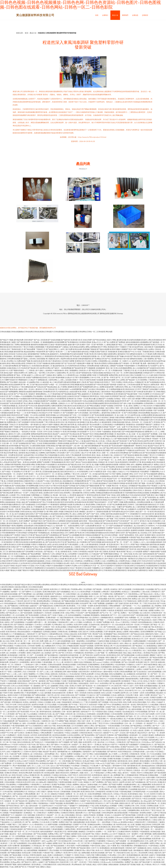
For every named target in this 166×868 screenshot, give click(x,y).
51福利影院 (38, 728)
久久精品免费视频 (119, 410)
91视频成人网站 (58, 424)
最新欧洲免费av (43, 528)
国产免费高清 (129, 481)
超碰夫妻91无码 (74, 345)
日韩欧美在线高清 (69, 723)
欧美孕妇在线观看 (59, 735)
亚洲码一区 (149, 730)
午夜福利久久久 (20, 730)
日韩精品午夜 (103, 462)
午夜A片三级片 (128, 686)
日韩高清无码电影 (42, 639)
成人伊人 (135, 853)
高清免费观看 (100, 528)
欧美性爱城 (112, 761)
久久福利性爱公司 (18, 822)
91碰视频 (86, 615)
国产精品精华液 (77, 368)
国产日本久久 (36, 799)
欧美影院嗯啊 (59, 342)
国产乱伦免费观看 (143, 417)
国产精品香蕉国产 (134, 523)
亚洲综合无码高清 (94, 500)
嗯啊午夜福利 (10, 380)
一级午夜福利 (34, 424)
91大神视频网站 (125, 860)
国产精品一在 (25, 523)
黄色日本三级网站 (18, 803)
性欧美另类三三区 (67, 862)
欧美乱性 (23, 744)
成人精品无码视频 (36, 511)
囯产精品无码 (94, 370)
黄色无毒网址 (20, 627)
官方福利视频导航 (129, 493)
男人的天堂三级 (72, 373)
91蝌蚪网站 (136, 787)
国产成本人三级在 (157, 721)
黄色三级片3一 (88, 744)
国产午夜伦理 (98, 384)
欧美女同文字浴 (58, 542)
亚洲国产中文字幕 (80, 824)
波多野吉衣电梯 (38, 704)
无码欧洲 (154, 613)
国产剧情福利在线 (85, 373)
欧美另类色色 (11, 632)
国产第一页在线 (82, 420)
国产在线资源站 (150, 497)
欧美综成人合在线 (13, 820)
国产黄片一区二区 (158, 674)
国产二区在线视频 (10, 610)
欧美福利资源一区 (75, 655)
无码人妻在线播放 (114, 488)
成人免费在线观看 (133, 408)
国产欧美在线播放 (157, 417)
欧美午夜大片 (56, 660)
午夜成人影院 (115, 495)
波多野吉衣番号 (149, 441)
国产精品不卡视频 (7, 340)
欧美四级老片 (121, 467)
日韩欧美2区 (122, 742)
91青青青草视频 (6, 504)
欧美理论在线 (122, 824)
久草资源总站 (37, 846)
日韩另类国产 (29, 340)
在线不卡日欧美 (29, 761)
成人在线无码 (145, 613)
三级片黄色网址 (94, 413)
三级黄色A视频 (92, 784)
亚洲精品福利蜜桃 (49, 443)
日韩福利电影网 (73, 627)
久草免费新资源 (142, 366)
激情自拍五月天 (154, 504)
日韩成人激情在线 (51, 674)
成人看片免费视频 (98, 490)
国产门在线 (52, 615)
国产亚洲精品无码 (98, 359)
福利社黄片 (31, 836)
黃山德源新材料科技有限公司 (35, 15)
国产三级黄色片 (155, 424)
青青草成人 (21, 860)
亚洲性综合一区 (19, 493)
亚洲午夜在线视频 (24, 544)
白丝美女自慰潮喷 (39, 415)
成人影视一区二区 (157, 401)
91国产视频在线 (126, 808)
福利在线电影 (155, 356)
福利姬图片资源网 (99, 610)
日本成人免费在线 (118, 695)
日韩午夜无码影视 (34, 537)
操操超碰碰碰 (57, 417)
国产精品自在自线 (138, 634)
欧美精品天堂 (106, 500)
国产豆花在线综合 (140, 672)
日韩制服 (91, 660)
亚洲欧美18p (11, 799)
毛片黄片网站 (48, 511)
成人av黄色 (94, 827)
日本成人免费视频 (15, 448)
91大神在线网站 (33, 700)
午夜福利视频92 (130, 366)
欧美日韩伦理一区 (97, 639)
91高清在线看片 (64, 389)
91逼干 (123, 667)
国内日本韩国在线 (24, 742)
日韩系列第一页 (120, 406)
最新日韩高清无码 (13, 415)
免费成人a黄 (24, 650)
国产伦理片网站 (72, 683)
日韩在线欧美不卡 (104, 686)
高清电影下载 (107, 427)
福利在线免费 (134, 547)
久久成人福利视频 (45, 693)
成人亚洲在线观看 (19, 488)
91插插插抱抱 (69, 676)
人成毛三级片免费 (66, 349)
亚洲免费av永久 (97, 801)
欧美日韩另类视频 (69, 432)
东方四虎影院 (7, 500)
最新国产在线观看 (153, 759)
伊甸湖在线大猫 (73, 422)
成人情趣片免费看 (98, 464)
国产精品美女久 (14, 387)
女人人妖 (142, 690)
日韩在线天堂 (53, 389)
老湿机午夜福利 (148, 735)
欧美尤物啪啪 (118, 669)
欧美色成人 (159, 627)
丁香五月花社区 (156, 810)
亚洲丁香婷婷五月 (155, 476)
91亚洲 (116, 672)
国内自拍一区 (150, 490)
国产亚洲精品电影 (142, 420)
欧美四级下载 (124, 551)
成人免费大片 (99, 429)
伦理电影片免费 (63, 770)
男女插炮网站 (38, 396)
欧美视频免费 (77, 737)
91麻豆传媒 (143, 610)
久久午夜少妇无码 (146, 406)
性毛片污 (43, 636)
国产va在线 (133, 657)
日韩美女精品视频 (110, 443)
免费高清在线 (7, 530)
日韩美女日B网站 (89, 493)
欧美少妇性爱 (59, 544)
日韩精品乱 (85, 766)
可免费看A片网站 (74, 763)
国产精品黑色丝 (70, 542)
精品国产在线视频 (87, 646)
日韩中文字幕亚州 (51, 439)
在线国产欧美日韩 (150, 669)
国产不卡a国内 (76, 770)
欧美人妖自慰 (107, 693)
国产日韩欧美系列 (56, 676)
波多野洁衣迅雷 (125, 782)
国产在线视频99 (24, 422)
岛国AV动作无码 (33, 857)
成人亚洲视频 (93, 420)
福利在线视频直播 (132, 342)
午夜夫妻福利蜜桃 (18, 726)
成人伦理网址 (68, 625)
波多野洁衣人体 (126, 693)
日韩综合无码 (5, 349)
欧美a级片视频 (89, 761)
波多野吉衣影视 (12, 617)
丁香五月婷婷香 (119, 519)
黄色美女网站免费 (26, 773)
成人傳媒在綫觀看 (35, 747)
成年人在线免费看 (24, 434)
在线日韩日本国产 (129, 615)
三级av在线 (146, 592)
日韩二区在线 (141, 806)
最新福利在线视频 (37, 345)
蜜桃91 (161, 646)
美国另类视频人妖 (52, 415)
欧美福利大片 (5, 841)
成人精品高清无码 (16, 596)
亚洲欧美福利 (40, 464)
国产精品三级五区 (112, 782)
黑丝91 (140, 773)
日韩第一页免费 (87, 606)
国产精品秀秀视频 (63, 427)
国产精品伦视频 (95, 813)
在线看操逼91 (39, 613)
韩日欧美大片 (100, 803)
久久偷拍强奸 (44, 382)
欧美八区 (83, 794)
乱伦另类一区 (120, 820)
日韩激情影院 (42, 780)
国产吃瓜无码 (152, 782)
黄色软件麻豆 (117, 432)
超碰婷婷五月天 (133, 843)
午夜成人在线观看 (72, 733)
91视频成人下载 (74, 439)
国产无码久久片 (74, 530)
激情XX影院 (108, 672)
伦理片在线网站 (20, 559)
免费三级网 (44, 641)
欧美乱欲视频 (61, 627)
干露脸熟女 (4, 810)
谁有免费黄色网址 (152, 396)
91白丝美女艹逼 (48, 483)
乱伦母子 (110, 697)
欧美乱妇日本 (124, 511)
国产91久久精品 (6, 417)
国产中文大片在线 (135, 352)
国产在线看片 (112, 799)
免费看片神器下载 (66, 822)
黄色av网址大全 (95, 422)
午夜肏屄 (134, 622)
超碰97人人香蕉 (33, 375)
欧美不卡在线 (78, 782)
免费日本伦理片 (144, 601)
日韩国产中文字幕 (7, 733)
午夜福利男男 (40, 352)
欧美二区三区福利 (92, 483)
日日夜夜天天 (24, 450)
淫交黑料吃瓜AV (61, 537)
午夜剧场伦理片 (63, 622)
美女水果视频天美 (88, 697)
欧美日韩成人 (138, 653)
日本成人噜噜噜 (138, 700)
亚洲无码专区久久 (70, 472)
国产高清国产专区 (132, 827)
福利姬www (142, 749)
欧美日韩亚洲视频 (73, 384)
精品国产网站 (76, 394)
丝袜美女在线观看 (94, 693)
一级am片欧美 (80, 667)
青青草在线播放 (153, 728)
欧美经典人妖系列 (72, 728)
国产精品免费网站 (110, 436)
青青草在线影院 (36, 855)
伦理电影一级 (116, 535)
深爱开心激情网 (155, 676)
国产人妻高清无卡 (22, 457)
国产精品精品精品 (51, 387)
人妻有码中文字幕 (41, 389)
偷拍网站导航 (19, 693)
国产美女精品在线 (73, 434)
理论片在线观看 (72, 669)
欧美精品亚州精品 (63, 356)
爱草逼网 (65, 709)
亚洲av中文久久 (97, 342)
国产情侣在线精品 (100, 340)
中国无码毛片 (37, 643)
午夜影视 (122, 744)
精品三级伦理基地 (53, 481)
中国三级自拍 (60, 801)
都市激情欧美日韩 (134, 766)
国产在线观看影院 (20, 843)
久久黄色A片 (106, 721)
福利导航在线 (155, 544)
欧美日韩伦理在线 (146, 443)
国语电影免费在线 (112, 648)
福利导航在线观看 (112, 514)
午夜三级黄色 (103, 551)
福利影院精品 (19, 481)
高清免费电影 (91, 641)
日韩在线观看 (39, 526)
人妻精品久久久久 (64, 403)
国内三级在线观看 (24, 688)
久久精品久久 (121, 472)
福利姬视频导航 (33, 354)
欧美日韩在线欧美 (158, 462)
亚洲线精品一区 (30, 813)
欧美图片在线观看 (97, 380)
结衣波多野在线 (137, 347)
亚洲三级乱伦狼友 (98, 700)
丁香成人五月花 (137, 681)
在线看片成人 (122, 384)
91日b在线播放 (156, 754)
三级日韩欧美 (148, 347)
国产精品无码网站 (150, 688)
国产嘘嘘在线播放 (120, 843)
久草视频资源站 (54, 667)
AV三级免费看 (146, 660)
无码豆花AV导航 (35, 683)
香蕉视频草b (95, 615)
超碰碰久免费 (30, 660)
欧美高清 (131, 780)
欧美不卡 (10, 730)
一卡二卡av (137, 606)
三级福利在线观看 (102, 511)
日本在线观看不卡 (83, 432)
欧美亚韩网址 (99, 401)
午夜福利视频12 (126, 479)
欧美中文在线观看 (101, 728)
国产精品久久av (50, 526)
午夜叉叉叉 (116, 721)
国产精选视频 (66, 394)
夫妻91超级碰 (18, 794)
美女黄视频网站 (138, 403)
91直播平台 (12, 761)
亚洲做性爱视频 (152, 507)
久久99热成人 (111, 742)
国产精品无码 (63, 439)
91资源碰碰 (96, 592)
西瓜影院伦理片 (77, 401)
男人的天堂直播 (60, 763)
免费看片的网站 (154, 610)
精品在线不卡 (143, 789)
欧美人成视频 (5, 464)
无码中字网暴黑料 (17, 467)
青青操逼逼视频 (75, 709)
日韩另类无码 (7, 528)
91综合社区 (98, 733)
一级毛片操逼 (128, 554)
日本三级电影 (7, 401)
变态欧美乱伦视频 (143, 721)
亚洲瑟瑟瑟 (119, 610)
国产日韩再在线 (110, 627)
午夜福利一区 (156, 439)
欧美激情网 (17, 789)
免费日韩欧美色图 (124, 787)
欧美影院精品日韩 (29, 608)
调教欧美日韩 (70, 483)
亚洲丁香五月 (73, 775)
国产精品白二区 (7, 768)
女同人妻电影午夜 (58, 554)
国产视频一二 (102, 620)
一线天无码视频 (133, 613)
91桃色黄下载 (48, 853)
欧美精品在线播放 (143, 493)
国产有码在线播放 (63, 766)
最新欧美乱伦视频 (141, 455)
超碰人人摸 (106, 846)
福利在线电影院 (149, 554)
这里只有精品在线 (31, 589)
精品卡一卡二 (56, 608)
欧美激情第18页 (126, 646)
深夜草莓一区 (24, 655)
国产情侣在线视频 (149, 453)
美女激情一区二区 (94, 460)
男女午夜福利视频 (51, 455)
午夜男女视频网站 (17, 526)
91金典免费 (119, 697)
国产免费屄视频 (106, 554)
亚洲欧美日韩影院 (68, 813)
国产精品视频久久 (59, 469)
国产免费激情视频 (129, 756)
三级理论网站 (53, 380)
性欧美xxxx (126, 676)
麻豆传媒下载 (22, 516)
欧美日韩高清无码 (15, 347)
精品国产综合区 (153, 446)
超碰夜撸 (54, 686)
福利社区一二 (17, 490)
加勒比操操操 (114, 864)
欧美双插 (157, 862)
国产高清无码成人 (129, 457)
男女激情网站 (11, 784)
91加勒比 (106, 662)
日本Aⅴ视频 (102, 759)
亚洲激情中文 (86, 415)
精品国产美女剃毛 (50, 752)
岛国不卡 (24, 759)
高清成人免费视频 (51, 403)
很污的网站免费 (57, 488)
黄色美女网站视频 (64, 726)
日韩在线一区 (159, 349)
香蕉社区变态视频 (93, 410)
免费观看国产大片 (121, 594)
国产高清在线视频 (42, 441)
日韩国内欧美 (135, 754)
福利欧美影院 (80, 483)
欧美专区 (112, 728)
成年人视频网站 (137, 464)
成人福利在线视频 (135, 709)
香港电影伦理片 (113, 347)
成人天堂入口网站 (150, 709)
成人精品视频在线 (66, 481)
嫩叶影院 (77, 712)
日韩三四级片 (41, 792)
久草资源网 (47, 625)
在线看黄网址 (25, 662)
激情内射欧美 (22, 719)
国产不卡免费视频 (23, 547)
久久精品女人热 (152, 481)
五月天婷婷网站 (142, 380)
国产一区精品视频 (100, 599)
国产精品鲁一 (101, 697)
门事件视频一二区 (38, 777)
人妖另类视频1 (69, 639)
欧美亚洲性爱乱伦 (144, 820)
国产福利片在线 (62, 719)
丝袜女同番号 (88, 340)
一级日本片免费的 (103, 681)
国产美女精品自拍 (106, 690)
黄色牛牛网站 (102, 347)
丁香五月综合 (80, 528)
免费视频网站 (77, 752)
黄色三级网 (4, 829)
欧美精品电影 (156, 831)
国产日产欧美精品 (56, 737)
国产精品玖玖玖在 (134, 742)
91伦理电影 (75, 766)
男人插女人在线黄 (58, 559)
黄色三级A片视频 (157, 495)
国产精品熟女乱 (48, 799)
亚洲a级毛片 (14, 662)
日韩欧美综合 (59, 460)
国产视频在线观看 (93, 486)
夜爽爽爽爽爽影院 (119, 549)
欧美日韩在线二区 (132, 857)
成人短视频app (150, 629)
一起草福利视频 (132, 596)
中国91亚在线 (95, 846)
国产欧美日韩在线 (136, 441)
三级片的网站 (151, 683)
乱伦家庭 (147, 617)
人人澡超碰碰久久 (81, 690)
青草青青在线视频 (53, 410)
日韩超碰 (101, 657)
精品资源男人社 (123, 434)
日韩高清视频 (90, 533)
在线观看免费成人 (132, 768)
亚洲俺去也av (116, 636)
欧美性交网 (95, 669)
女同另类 (34, 735)
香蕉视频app (58, 787)
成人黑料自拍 (60, 476)
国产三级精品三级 (65, 347)
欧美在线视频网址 (13, 436)
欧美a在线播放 (89, 401)
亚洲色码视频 (109, 401)
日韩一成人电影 (82, 446)
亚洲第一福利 (73, 650)
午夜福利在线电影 (61, 345)
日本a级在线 (118, 777)
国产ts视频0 (47, 843)
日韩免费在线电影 (93, 366)
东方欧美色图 (60, 669)
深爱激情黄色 (159, 730)
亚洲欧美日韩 (35, 775)
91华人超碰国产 (19, 697)
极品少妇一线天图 (137, 737)
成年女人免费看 (99, 387)
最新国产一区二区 (27, 827)
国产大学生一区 (160, 841)
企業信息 (135, 15)
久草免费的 (22, 653)
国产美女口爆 (21, 714)
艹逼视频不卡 (73, 806)
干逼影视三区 (85, 427)
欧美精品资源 (97, 521)
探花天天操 (92, 679)
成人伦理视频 (7, 488)
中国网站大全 (48, 495)
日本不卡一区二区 (36, 476)
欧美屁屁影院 (123, 462)
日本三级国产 (56, 709)
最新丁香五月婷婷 (24, 777)
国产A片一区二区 (35, 460)
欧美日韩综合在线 (80, 810)
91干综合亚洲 (34, 831)
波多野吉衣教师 (138, 361)
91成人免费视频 (52, 808)
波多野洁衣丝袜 (100, 655)
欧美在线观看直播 (116, 493)
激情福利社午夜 (123, 354)
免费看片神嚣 (91, 375)
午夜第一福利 (138, 695)
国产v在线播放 (95, 509)
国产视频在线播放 (15, 853)
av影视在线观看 (50, 540)
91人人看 (60, 662)
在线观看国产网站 (118, 509)
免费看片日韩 (156, 537)
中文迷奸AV (91, 695)
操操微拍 (37, 686)
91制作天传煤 (8, 693)
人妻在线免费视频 (145, 839)
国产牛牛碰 (73, 704)
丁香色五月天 (13, 424)
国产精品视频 (154, 815)
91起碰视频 (133, 789)
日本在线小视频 (53, 620)
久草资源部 (10, 714)
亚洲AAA (28, 752)
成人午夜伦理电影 (135, 387)
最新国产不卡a (109, 733)
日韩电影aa (111, 716)
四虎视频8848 (106, 667)
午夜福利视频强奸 (16, 813)
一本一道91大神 (33, 641)
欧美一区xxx (116, 622)
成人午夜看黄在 (82, 542)
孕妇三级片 (82, 721)
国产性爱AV (59, 716)
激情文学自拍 (24, 648)
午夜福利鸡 (75, 648)
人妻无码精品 (17, 356)
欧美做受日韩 (39, 773)
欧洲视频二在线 (156, 434)
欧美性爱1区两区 (132, 483)
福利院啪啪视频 (68, 679)
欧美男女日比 (73, 509)
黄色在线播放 (147, 462)
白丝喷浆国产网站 (143, 509)
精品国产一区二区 (54, 815)
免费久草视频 (59, 511)
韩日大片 (156, 864)
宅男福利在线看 (46, 730)
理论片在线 (39, 810)
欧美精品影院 (86, 356)
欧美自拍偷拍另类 (59, 693)
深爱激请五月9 (84, 669)
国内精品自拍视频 (69, 664)
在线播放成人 (101, 540)
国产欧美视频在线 (71, 342)
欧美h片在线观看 (123, 469)
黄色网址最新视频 (124, 639)
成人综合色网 (139, 526)
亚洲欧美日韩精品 (32, 733)
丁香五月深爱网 (143, 394)
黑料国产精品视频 (112, 850)
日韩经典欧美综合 (12, 399)
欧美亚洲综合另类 (114, 655)
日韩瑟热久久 (69, 730)
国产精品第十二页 (46, 759)
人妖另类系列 (11, 712)
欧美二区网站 (101, 514)
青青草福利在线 (46, 712)
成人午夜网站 (63, 387)
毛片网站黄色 (57, 625)
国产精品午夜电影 (93, 382)
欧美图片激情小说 (152, 535)
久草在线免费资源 (120, 749)
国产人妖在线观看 (150, 469)
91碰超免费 (98, 636)
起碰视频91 (110, 603)
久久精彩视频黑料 (37, 523)
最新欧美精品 (92, 462)
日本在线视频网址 (83, 789)
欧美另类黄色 (27, 490)
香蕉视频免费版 (33, 516)
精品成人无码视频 (128, 486)
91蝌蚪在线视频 (147, 399)
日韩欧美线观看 (98, 808)
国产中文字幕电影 (71, 436)
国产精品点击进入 (147, 594)
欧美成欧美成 (80, 502)
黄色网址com (107, 834)
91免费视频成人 (19, 556)
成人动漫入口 (117, 516)
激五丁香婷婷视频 (31, 676)
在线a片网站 (70, 613)
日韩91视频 (160, 787)
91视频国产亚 (122, 709)
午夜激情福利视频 (74, 681)
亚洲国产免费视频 (103, 622)
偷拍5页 (106, 775)
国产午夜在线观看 (71, 544)
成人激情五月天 (11, 434)
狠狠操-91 (88, 782)
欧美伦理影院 (102, 363)
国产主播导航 (132, 377)
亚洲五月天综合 (157, 345)
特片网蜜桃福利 (21, 380)
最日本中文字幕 (30, 601)
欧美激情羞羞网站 (55, 707)
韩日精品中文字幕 (46, 413)
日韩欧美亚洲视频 (9, 406)
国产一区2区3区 (81, 862)
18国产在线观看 (101, 761)
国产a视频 (127, 700)
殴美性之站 (76, 697)
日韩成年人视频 (18, 429)
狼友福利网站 (116, 592)
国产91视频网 (64, 742)
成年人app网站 (48, 841)
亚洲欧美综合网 (60, 606)
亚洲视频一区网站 (117, 806)
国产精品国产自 (65, 535)
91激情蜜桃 (101, 841)
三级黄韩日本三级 (47, 721)
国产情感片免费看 (116, 784)
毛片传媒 (13, 742)
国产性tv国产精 (58, 653)
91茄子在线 (31, 744)
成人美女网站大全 (10, 361)
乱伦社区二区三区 (42, 827)
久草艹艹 (88, 808)
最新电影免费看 (113, 556)
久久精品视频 (153, 704)
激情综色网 (105, 601)
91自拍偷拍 (45, 789)
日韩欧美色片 (42, 813)
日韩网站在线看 (153, 806)
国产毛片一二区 (159, 726)
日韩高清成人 (39, 754)
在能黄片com (56, 723)
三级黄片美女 (84, 650)
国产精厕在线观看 (121, 439)
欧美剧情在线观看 (140, 808)
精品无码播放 (31, 453)
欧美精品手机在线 (151, 653)
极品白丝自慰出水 (50, 399)
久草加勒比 (23, 747)
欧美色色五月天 (138, 639)
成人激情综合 (129, 683)
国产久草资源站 (155, 422)
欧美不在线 (28, 728)
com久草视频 (19, 599)
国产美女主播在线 (27, 403)
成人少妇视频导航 (139, 368)
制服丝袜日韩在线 (35, 716)
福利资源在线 (123, 761)
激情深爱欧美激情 (39, 446)
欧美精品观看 (50, 773)
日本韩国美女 (83, 551)
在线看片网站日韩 (29, 448)
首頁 (97, 15)
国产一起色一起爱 (119, 427)
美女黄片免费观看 (50, 610)
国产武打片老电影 (149, 540)
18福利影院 (63, 655)
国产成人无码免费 (128, 662)
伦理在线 (43, 615)
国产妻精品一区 (127, 629)
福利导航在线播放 (15, 551)
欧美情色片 (127, 836)
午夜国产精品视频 (56, 803)
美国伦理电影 (15, 827)
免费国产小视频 (148, 551)
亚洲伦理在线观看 (55, 664)
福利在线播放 (144, 596)
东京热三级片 (138, 554)
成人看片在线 (149, 556)
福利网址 (54, 599)
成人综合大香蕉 (9, 641)
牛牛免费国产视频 (62, 721)
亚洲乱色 (98, 744)
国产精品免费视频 (34, 554)
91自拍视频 (150, 589)
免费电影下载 (39, 403)
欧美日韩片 (145, 810)
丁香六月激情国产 (152, 450)
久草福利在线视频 (87, 547)
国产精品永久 (43, 676)
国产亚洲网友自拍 (136, 453)
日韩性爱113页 (142, 815)
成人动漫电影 (46, 653)
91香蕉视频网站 (84, 377)
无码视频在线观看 (7, 676)
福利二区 (31, 766)
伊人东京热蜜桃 (19, 615)
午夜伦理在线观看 (129, 420)
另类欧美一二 (20, 664)
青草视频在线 (17, 702)
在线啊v (99, 831)
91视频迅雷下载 (106, 410)
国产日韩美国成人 (96, 436)
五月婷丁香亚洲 (28, 639)
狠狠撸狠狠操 (10, 533)
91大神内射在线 (106, 457)
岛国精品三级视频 (105, 420)
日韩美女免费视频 (96, 632)
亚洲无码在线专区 (148, 514)
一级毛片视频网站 (90, 540)
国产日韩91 (151, 780)
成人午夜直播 (129, 719)
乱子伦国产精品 (109, 763)
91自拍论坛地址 (21, 354)
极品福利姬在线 (58, 366)
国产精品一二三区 (20, 413)
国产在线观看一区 (123, 841)
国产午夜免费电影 (25, 594)
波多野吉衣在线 (72, 740)
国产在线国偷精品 (153, 382)
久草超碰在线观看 (39, 401)
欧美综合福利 (78, 349)
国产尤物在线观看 (13, 817)
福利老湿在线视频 (11, 594)
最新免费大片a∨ (82, 813)
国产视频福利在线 (83, 707)
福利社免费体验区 (24, 864)
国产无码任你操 (86, 796)
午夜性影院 (47, 839)
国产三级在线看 (151, 817)
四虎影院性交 (38, 726)
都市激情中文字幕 (120, 766)
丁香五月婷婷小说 (46, 469)
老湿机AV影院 (129, 817)
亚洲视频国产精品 (110, 634)
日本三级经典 (44, 589)
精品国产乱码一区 (113, 479)
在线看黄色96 (45, 740)
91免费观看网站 (14, 759)
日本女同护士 (51, 373)
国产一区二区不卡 (133, 521)
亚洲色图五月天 (98, 394)
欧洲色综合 (161, 643)
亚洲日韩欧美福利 (49, 592)
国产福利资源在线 (24, 342)
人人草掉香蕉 (71, 495)
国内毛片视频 (37, 752)
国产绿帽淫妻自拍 (110, 356)
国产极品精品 (47, 519)
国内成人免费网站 (64, 474)
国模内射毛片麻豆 (152, 634)
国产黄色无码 (88, 655)
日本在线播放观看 (58, 683)
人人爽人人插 (63, 380)
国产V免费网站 (98, 782)
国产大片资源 (92, 488)
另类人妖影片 (140, 535)
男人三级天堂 (119, 481)
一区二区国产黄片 (110, 831)
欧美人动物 (56, 702)
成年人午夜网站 (41, 664)
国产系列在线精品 (125, 556)
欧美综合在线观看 (30, 462)
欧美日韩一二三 (62, 352)
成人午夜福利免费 (157, 502)
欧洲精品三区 (10, 519)
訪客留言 (145, 15)
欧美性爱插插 (59, 603)
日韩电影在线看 (139, 752)
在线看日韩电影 (156, 768)
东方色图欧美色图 (46, 457)
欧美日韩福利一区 (26, 686)
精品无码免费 (9, 453)
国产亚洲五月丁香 (156, 427)
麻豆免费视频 (93, 857)
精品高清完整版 (145, 519)
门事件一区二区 (120, 408)
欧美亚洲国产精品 (92, 502)
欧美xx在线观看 (45, 549)
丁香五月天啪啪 (28, 347)
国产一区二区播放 (132, 542)
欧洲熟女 (120, 719)
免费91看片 (38, 622)
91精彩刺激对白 (59, 370)
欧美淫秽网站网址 (32, 488)
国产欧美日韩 (80, 533)
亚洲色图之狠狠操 (50, 632)
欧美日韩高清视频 (7, 352)
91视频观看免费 (128, 446)
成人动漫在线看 (72, 392)
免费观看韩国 (38, 490)
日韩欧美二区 (139, 516)
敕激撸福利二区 (111, 415)
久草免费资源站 (44, 599)
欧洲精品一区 (117, 554)
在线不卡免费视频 (158, 756)
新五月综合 (128, 777)
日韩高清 (19, 782)
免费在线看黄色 (57, 406)
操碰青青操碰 (37, 392)
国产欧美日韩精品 (93, 667)
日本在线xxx (146, 742)
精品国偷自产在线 (105, 483)
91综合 (90, 836)
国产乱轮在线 (73, 599)
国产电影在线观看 (103, 349)
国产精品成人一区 (51, 551)
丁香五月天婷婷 (84, 380)
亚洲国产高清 (69, 460)
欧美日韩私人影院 (27, 820)
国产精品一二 (59, 436)
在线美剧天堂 (40, 448)
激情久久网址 (37, 420)
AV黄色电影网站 (33, 730)
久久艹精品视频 (26, 483)
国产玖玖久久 (88, 737)
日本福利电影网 (152, 648)
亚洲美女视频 (123, 352)
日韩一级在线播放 (142, 747)
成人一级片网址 (40, 373)
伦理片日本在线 (155, 420)
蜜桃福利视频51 (86, 439)
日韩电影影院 (100, 792)
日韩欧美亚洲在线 (86, 733)
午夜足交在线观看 (149, 799)
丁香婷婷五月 (40, 349)
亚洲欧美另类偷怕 (11, 773)
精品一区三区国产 (85, 490)
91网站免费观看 (30, 794)
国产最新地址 (119, 839)
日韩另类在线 (17, 497)
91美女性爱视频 (95, 450)
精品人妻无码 (123, 773)
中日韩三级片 (157, 617)
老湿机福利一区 (135, 735)
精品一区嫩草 (117, 507)
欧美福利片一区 (104, 502)
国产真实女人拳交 (43, 744)
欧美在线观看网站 (151, 370)
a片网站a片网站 (45, 559)
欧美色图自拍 (157, 340)
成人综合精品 (143, 533)
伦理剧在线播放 (113, 363)
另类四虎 (129, 848)
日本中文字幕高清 (13, 483)
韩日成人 (79, 815)
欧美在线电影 (28, 834)
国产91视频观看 (89, 368)
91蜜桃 (108, 700)
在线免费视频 (150, 693)
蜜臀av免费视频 (91, 347)
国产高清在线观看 (98, 415)
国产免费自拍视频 (39, 695)
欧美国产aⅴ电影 (48, 384)
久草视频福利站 (97, 843)
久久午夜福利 (148, 354)
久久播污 (50, 690)
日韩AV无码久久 (138, 490)
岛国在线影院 (84, 683)
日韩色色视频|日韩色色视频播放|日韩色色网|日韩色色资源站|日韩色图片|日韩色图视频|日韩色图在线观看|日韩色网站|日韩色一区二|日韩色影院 (53, 332)
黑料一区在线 (29, 389)
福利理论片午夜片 (95, 417)
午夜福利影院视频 (52, 347)
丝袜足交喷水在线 (68, 695)
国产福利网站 (64, 556)
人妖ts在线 (150, 752)
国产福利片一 (56, 368)
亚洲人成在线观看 (31, 749)
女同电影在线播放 (85, 749)
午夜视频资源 (129, 669)
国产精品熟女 (138, 646)
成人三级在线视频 (86, 479)
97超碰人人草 (62, 615)
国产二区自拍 (120, 733)
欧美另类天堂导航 (27, 770)
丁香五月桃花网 (69, 417)
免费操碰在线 (42, 380)
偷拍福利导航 (109, 429)
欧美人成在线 (138, 730)
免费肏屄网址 (114, 375)
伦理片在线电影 (29, 596)
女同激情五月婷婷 (128, 721)
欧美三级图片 (12, 342)
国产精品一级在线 (85, 497)
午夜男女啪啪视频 (82, 846)
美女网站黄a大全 (79, 504)
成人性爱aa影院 (80, 424)
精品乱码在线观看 (86, 384)
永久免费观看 (60, 521)
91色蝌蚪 (156, 660)
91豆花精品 (159, 752)
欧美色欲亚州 (140, 683)
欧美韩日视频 (115, 349)
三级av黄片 (152, 667)
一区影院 (133, 773)
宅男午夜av (101, 787)
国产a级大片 (52, 761)
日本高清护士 (13, 521)
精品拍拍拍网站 (29, 352)
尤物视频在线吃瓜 (107, 617)
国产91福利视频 (90, 448)
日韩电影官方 (156, 592)
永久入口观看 (76, 787)
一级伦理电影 (106, 822)
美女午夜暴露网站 (38, 617)
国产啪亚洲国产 (78, 657)
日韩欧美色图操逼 (35, 756)
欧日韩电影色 (158, 443)
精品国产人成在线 (59, 434)
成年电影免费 (18, 340)
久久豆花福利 (37, 592)
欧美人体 (161, 860)
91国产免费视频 (99, 603)
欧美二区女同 (122, 528)
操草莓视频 (62, 650)
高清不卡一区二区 (51, 474)
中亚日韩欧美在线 (99, 716)
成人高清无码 (20, 406)
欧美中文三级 (88, 556)
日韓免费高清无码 (49, 392)
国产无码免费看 (28, 551)
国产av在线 (121, 660)
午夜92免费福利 (133, 443)
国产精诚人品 (160, 632)
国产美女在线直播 (27, 667)
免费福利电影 (99, 648)
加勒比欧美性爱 (72, 359)
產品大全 (115, 15)
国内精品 (116, 667)
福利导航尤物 (103, 474)
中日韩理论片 (10, 716)
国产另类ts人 (18, 728)
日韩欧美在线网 (12, 707)
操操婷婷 (19, 815)
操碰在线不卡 (82, 495)
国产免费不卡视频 (117, 502)
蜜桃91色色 (78, 662)
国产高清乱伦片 (38, 742)
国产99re (107, 704)
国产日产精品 (19, 394)
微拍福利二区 (47, 366)
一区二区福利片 (18, 474)
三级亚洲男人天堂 (20, 672)
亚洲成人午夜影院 (115, 712)
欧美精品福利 (17, 530)
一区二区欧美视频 (64, 761)
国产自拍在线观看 (148, 787)
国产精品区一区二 (108, 460)
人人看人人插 (83, 544)
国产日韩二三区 (75, 415)
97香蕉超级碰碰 (56, 462)
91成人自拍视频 (146, 408)
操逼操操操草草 (99, 530)
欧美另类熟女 (81, 366)
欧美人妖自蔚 (61, 523)
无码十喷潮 (139, 686)
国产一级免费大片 (139, 836)
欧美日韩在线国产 (149, 608)
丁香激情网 (63, 599)
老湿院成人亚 (17, 439)
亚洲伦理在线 (129, 714)
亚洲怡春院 (57, 712)
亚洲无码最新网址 (108, 664)
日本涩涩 (25, 740)
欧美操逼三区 (12, 460)
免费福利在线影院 (136, 354)
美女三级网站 (95, 523)
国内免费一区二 (62, 526)
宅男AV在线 (82, 836)
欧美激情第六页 (9, 542)
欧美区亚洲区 (32, 796)
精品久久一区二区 (84, 860)
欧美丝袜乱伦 (12, 544)
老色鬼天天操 (47, 420)
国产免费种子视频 (148, 436)
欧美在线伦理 (157, 784)
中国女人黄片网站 (133, 660)
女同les (26, 775)
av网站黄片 (106, 592)
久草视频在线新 (117, 370)
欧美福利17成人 (108, 455)
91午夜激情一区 (36, 342)
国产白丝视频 (86, 408)
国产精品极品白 (84, 509)
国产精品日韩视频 (53, 681)
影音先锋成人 (37, 864)
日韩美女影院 (56, 679)
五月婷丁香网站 (69, 528)
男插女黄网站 (135, 632)
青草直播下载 (137, 363)
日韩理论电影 (24, 606)
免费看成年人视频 (77, 773)
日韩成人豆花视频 (44, 702)
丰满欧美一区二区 (7, 664)
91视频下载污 (11, 824)
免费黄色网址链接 (116, 653)
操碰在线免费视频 (59, 839)
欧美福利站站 (63, 464)
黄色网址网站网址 (44, 601)
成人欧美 (29, 627)
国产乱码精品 (81, 486)
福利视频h (10, 599)
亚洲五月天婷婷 (76, 686)
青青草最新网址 (16, 464)
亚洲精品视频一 (154, 775)
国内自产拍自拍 (81, 462)
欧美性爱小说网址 (118, 476)
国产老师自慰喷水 (128, 535)
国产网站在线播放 (93, 406)
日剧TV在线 (59, 759)
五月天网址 (50, 777)
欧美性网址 (104, 683)
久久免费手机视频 (51, 824)
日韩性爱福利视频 (61, 530)
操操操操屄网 (116, 681)
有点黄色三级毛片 (65, 455)
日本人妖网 (149, 841)
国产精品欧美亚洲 (119, 801)
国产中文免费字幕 (37, 540)
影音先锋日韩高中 (50, 648)
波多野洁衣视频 (6, 789)
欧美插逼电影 (13, 655)
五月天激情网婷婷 (113, 629)
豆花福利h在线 (94, 625)
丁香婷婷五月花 (154, 380)
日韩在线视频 (10, 782)
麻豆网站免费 (7, 439)
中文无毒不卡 (141, 780)
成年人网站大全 (126, 643)
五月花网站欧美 (14, 507)
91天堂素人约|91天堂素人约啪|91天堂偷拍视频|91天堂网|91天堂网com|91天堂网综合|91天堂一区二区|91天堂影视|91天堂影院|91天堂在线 (78, 566)
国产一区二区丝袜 (133, 401)
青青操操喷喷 (119, 679)
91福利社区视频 (103, 641)
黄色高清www (109, 737)
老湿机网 (48, 594)
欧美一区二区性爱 (94, 721)
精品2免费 (90, 629)
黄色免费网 (144, 843)
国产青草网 (72, 848)
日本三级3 (70, 777)
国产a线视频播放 (67, 549)
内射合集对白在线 (70, 406)
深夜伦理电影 (120, 417)
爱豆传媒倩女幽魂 (109, 780)
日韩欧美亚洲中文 (13, 848)
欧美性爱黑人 (29, 408)
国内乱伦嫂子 (9, 373)
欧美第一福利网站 (54, 500)
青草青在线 (66, 589)
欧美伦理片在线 (59, 490)
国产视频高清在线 (46, 606)
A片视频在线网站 (159, 406)
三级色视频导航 (77, 493)
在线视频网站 (144, 342)
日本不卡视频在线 (119, 834)
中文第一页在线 (16, 410)
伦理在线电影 (64, 415)
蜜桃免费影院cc (42, 394)
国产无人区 (46, 686)
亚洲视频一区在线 (103, 815)
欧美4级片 (47, 784)
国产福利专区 (66, 340)
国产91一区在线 (48, 479)
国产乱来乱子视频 (36, 547)
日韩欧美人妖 (39, 848)
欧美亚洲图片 (106, 450)
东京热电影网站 (118, 862)
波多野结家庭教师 (144, 345)
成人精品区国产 (145, 434)
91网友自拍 (16, 740)
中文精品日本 (66, 744)
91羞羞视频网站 (159, 347)
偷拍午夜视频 (72, 672)
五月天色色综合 (155, 394)
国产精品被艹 (131, 820)
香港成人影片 (34, 370)
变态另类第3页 (128, 392)
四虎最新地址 (43, 803)
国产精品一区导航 (20, 375)
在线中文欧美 (54, 493)
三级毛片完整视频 (86, 728)
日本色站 (26, 855)
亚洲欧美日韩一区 (117, 413)
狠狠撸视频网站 (48, 342)
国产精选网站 (127, 507)
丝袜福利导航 (83, 554)
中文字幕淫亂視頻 (65, 810)
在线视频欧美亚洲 (78, 535)
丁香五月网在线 (50, 422)
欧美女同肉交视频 (139, 702)
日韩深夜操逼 (115, 676)
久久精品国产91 (40, 481)
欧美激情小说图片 (142, 719)
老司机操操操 (7, 356)
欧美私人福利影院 (68, 450)
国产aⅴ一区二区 (105, 370)
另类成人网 (12, 643)
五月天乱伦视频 (51, 704)
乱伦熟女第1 (138, 796)
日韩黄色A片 (9, 839)
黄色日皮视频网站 (116, 674)
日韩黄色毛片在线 (45, 714)
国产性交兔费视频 (116, 504)
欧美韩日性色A (97, 672)
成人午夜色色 (147, 864)
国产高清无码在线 (25, 427)
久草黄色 (46, 709)
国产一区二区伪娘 (91, 474)
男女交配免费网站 (7, 627)
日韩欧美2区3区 (8, 554)
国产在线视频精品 (64, 592)
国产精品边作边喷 (39, 535)
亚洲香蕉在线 (125, 540)
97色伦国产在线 (8, 559)
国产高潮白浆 (44, 556)
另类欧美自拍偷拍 (83, 639)
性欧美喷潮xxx (134, 594)
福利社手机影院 (90, 815)
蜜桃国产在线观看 (117, 366)
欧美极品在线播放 (136, 469)
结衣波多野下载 (86, 603)
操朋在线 (161, 662)
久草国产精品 (134, 544)
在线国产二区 (77, 744)
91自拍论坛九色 (139, 777)
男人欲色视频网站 (29, 441)
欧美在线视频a (96, 537)
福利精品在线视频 (97, 408)
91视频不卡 (69, 855)
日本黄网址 (148, 726)
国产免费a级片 (29, 620)
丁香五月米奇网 (17, 620)
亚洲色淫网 (76, 792)
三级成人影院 (25, 507)
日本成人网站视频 (102, 674)
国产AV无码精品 (45, 450)
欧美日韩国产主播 (47, 857)
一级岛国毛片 (25, 432)
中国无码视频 (51, 427)
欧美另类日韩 (153, 377)
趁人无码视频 (81, 375)
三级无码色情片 (121, 740)
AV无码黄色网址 (83, 472)
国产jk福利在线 (133, 429)
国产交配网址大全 (158, 483)
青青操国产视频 (10, 864)
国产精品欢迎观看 (156, 657)
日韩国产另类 (55, 820)
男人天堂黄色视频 (24, 495)
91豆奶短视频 (63, 704)
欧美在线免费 (15, 403)
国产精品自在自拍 (107, 523)
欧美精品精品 (34, 450)
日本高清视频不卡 (42, 504)
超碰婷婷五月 (87, 394)
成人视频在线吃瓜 (27, 690)
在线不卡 (140, 664)
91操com (99, 763)
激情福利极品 (84, 806)
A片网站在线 (35, 721)
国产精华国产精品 (149, 707)
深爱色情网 (81, 723)
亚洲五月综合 (80, 855)
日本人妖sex (51, 766)
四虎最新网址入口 (112, 808)
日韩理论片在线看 (138, 860)
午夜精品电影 (99, 773)
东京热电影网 (155, 521)
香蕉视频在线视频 (40, 707)
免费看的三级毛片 (94, 780)
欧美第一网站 (159, 384)
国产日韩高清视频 (130, 413)
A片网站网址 (80, 756)
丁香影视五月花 (128, 370)
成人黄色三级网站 (132, 406)
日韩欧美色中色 (128, 516)
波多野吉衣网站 (45, 368)
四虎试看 (160, 667)
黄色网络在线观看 (144, 502)
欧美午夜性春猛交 (112, 490)
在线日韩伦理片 (84, 672)
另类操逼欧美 (113, 352)
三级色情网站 (135, 592)
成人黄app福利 (146, 801)
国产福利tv (55, 744)
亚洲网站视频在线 (69, 707)
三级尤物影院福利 (141, 504)
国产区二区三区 (121, 377)
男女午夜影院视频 (20, 766)
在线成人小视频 (147, 523)
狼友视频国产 (100, 660)
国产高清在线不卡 (123, 441)
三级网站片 (59, 853)
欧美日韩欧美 (107, 777)
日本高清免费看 (117, 714)
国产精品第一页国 (12, 509)
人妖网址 (139, 669)
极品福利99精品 (90, 441)
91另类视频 (154, 719)
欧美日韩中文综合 (100, 479)
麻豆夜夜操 (19, 676)
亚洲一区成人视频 (109, 472)
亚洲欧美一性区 (49, 627)
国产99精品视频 (50, 523)
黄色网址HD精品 (123, 436)
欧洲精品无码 (102, 488)
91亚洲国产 (49, 848)
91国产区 (114, 744)
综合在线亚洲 (120, 625)
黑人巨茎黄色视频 (46, 472)
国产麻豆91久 (102, 679)
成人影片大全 (58, 420)
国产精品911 (43, 634)
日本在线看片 (61, 453)
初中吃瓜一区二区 (57, 789)
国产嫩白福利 (61, 446)
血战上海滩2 (48, 855)
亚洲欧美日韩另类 (94, 768)
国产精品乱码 (55, 697)
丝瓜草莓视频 (116, 662)
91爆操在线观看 (158, 408)
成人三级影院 (75, 547)
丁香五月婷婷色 (93, 862)
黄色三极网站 (57, 375)
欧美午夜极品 (67, 441)
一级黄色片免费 (60, 848)
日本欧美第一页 (33, 672)
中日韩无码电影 (14, 770)
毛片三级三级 (97, 439)
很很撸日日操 (84, 422)
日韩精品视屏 (148, 773)
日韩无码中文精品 (24, 799)
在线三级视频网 (78, 448)
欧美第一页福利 (156, 519)
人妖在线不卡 (90, 511)
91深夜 (64, 681)
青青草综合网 (92, 495)
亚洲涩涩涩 (26, 789)
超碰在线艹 (34, 606)
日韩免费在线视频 (13, 359)
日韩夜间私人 (15, 432)
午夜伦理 (20, 601)
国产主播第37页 (21, 537)
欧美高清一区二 (28, 497)
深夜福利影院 (93, 544)
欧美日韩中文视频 (81, 625)
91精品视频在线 (36, 509)
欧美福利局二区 (6, 728)
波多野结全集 (135, 415)
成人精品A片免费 (46, 424)
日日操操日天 (127, 759)
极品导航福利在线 (67, 617)
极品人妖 (162, 664)
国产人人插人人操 (47, 672)
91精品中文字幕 (26, 535)
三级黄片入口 (127, 361)
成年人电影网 (61, 359)
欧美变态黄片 (19, 455)
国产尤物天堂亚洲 (122, 603)
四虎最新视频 (65, 354)
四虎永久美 (12, 688)
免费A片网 (47, 747)
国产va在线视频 (117, 450)
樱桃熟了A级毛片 (157, 655)
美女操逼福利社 (91, 657)
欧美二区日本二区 (58, 740)
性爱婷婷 (111, 735)
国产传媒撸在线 (45, 363)
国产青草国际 (98, 345)
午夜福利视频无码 (51, 742)
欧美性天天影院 (156, 794)
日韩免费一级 (104, 544)
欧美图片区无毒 (112, 792)
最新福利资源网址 (44, 406)
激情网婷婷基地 (116, 601)
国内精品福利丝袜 (159, 415)
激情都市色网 (132, 345)
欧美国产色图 (145, 495)
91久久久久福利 (148, 375)
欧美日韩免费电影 (122, 453)
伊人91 (138, 714)
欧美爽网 (3, 759)
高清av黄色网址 (65, 493)
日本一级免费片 (133, 834)
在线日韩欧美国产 (25, 681)
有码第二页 (145, 754)
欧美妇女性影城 (69, 596)
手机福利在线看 (8, 377)
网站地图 (109, 332)
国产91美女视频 (112, 803)
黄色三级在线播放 (39, 359)
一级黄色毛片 (46, 554)
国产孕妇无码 (135, 356)
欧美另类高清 (80, 730)
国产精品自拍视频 (89, 787)
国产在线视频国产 (133, 744)
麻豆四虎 (145, 855)
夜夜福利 (73, 721)
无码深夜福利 (70, 789)
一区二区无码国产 (7, 629)
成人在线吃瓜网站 (65, 401)
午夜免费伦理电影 (50, 396)
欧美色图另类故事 (118, 848)
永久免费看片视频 (24, 643)
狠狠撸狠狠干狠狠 (56, 441)
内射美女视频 (102, 354)
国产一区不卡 (13, 650)
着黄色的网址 (64, 514)
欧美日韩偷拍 (116, 756)
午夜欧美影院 (139, 629)
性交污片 (110, 839)
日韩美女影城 (25, 511)
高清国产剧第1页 (101, 352)
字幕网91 (147, 763)
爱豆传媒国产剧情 (50, 547)
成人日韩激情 (9, 481)
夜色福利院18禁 (78, 467)
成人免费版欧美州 (49, 646)
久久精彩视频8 (123, 547)
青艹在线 (46, 846)
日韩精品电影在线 (93, 457)
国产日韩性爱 (138, 392)
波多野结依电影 (136, 763)
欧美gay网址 (16, 862)
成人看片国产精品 (10, 516)
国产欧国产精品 (68, 768)
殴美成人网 (108, 646)
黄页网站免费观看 (7, 375)
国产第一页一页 (119, 542)
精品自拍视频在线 (99, 839)
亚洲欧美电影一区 (53, 617)
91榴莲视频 (12, 681)
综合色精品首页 (129, 712)
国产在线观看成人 (127, 526)
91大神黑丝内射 (159, 373)
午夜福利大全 (144, 427)
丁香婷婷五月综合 (141, 446)
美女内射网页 (68, 457)
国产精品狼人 (44, 516)
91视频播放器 (37, 632)
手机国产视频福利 (24, 610)
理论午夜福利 (93, 690)
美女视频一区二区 (44, 723)
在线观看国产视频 (142, 424)
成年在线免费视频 (155, 672)
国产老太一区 (154, 733)
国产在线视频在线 (32, 502)
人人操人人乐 (40, 766)
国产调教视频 (60, 777)
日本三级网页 (69, 533)
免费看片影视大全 (32, 559)
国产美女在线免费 (93, 424)
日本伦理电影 (39, 455)
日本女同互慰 (78, 841)
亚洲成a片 (39, 817)
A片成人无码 (61, 646)
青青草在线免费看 (83, 829)
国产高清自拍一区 (89, 686)
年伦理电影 (88, 589)
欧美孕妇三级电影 (108, 417)
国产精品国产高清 (86, 434)
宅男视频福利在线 (131, 697)
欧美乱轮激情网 (14, 384)
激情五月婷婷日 (129, 504)
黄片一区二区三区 (43, 794)
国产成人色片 (120, 596)
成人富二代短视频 (96, 820)
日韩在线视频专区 (10, 603)
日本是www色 (106, 862)
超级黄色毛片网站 (98, 709)
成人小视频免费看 (144, 784)
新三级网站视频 (33, 469)
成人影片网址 (47, 507)
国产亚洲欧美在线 (75, 636)
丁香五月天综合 (103, 723)
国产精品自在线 (9, 537)
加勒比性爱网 (19, 373)
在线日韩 (118, 836)
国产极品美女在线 (75, 464)
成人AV (30, 629)
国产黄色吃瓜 (77, 761)
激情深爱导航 (18, 352)
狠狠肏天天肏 (19, 589)
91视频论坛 (131, 664)
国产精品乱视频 (15, 855)
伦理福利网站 (149, 403)
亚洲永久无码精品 (138, 648)
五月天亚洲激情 (77, 726)
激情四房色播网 (109, 380)
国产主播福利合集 (88, 681)
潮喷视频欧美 (93, 810)
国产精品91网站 (96, 650)
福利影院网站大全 (127, 448)
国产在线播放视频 (100, 752)
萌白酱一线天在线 (59, 495)
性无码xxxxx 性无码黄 (129, 620)
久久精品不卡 (32, 380)
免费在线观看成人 (130, 502)
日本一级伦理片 (151, 639)
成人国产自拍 (47, 542)
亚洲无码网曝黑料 (147, 632)
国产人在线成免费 (88, 526)
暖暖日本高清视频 (152, 850)
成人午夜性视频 (67, 516)
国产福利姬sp (125, 648)
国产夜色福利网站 (88, 735)
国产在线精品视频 (18, 486)
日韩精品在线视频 (91, 535)
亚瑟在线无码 (114, 544)
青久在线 (108, 801)
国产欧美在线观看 (107, 481)
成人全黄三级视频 (134, 824)
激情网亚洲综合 (134, 460)
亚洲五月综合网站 (71, 490)
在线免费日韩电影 (103, 714)
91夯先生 (148, 700)
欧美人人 (73, 700)
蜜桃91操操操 (64, 808)
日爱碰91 (161, 683)
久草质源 (24, 756)
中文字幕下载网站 (115, 474)
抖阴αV (98, 834)
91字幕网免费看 (103, 375)
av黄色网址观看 (139, 500)
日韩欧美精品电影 (118, 422)
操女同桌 (101, 742)
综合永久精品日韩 (61, 497)
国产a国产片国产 (89, 514)
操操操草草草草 (120, 401)
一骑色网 (106, 636)
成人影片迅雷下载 (11, 709)
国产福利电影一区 (156, 342)
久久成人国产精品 (103, 448)
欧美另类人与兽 (157, 761)
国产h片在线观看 (125, 589)
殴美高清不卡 (33, 634)
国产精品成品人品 (62, 860)
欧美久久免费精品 (21, 554)
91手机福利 (154, 789)
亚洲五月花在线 (24, 735)
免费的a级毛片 (148, 464)
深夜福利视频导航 (85, 359)
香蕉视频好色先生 (141, 846)
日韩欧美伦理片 (140, 822)
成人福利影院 (63, 551)
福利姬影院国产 (156, 596)
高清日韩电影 (139, 488)
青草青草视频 (111, 660)
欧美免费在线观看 (15, 441)
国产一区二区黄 (36, 709)
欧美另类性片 (105, 382)
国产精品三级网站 (70, 836)
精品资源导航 (37, 610)
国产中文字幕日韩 (92, 549)
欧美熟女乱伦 (82, 406)
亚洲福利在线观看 (72, 521)
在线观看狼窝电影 (66, 824)
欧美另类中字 (13, 479)
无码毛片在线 (44, 486)
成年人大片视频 (31, 599)
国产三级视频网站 (67, 756)
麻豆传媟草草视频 (19, 528)
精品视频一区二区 (8, 836)
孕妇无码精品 (39, 497)
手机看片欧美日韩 (90, 354)
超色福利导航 (29, 455)
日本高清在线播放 (63, 540)
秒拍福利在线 (149, 488)
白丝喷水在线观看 (142, 655)
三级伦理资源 (105, 392)
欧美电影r (15, 841)
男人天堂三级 (98, 817)
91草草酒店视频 (25, 695)
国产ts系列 (7, 794)
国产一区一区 (144, 511)
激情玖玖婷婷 (13, 695)
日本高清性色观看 (134, 384)
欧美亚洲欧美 (87, 716)
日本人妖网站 (120, 380)
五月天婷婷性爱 (70, 366)
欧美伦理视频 (85, 519)
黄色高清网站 (91, 504)
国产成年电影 (6, 702)
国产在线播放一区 (58, 594)
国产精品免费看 (29, 349)
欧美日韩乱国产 (58, 507)
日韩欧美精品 (51, 446)
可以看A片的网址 (91, 361)
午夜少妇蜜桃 (109, 817)
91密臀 (147, 695)
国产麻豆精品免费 (7, 493)
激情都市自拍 (76, 834)
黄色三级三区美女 (112, 368)
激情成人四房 (12, 469)
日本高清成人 (39, 551)
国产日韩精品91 (117, 500)
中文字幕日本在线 (56, 486)
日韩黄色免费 (87, 770)
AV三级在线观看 (49, 476)
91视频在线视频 (22, 780)
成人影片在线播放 (18, 514)
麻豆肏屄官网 (69, 424)
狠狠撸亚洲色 (145, 401)
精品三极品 (128, 653)
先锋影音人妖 (28, 754)
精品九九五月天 (158, 387)
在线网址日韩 (130, 806)
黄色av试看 (86, 709)
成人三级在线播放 (80, 457)
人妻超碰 (114, 688)
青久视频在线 (51, 359)
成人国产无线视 (55, 516)
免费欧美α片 (125, 495)
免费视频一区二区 (67, 500)
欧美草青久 (43, 657)
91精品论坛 (111, 841)
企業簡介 (105, 15)
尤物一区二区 (153, 716)
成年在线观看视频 (64, 641)
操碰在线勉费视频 (136, 373)
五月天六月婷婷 (96, 432)
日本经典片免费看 (68, 361)
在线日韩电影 (85, 523)
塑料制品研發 (73, 313)
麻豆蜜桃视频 (93, 446)
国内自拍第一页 (35, 806)
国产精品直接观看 (31, 657)
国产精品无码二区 (25, 446)
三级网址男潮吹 (70, 829)
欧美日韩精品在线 (131, 610)
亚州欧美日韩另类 (51, 650)
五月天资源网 (149, 737)
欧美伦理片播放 (25, 617)
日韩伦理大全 (20, 549)
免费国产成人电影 (132, 862)
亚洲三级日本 (83, 632)
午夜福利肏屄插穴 (11, 747)
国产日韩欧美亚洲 (109, 521)
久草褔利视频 (111, 787)
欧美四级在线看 (143, 615)
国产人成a (25, 806)
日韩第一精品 (87, 610)
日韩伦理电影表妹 (81, 617)
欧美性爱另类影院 (101, 606)
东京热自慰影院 (156, 467)
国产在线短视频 (152, 389)
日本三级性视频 (29, 815)
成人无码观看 (11, 653)
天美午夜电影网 (110, 632)
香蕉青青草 (73, 817)
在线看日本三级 (100, 643)
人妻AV (70, 690)
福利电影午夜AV (37, 521)
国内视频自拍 (100, 533)
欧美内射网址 (69, 502)
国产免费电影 (120, 342)
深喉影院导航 (29, 481)
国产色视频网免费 (86, 387)
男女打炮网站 (146, 537)
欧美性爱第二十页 (74, 606)
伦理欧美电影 (145, 356)
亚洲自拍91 (30, 664)
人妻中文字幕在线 (159, 813)
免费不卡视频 (13, 427)
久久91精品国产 (94, 554)
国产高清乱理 (132, 733)
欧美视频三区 (112, 434)
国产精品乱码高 (70, 507)
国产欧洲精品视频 (128, 655)
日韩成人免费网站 (73, 784)
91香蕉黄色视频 (44, 679)
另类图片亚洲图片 (157, 697)
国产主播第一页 (26, 415)
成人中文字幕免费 (110, 469)
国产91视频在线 (129, 450)
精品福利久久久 (157, 413)
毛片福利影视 (61, 392)
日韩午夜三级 (29, 429)
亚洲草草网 (99, 646)
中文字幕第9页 (31, 500)
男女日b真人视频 (74, 408)
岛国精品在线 (13, 420)
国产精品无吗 (29, 810)
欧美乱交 (126, 592)
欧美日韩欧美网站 (22, 519)
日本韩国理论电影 (139, 792)
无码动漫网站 (16, 608)
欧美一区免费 (9, 455)
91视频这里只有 (141, 382)
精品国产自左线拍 (88, 389)
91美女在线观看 (114, 620)
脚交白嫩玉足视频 (95, 399)
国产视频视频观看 (56, 749)
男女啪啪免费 (76, 455)
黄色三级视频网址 (72, 370)
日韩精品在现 (145, 827)
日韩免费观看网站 (140, 448)
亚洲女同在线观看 (37, 422)
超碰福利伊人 (55, 354)
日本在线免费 (151, 643)
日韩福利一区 (141, 723)
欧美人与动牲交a (104, 730)
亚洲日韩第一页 (14, 690)
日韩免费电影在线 (100, 796)
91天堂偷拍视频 (65, 429)
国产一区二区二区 (92, 756)
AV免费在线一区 (89, 622)
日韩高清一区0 (139, 770)
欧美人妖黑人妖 (48, 544)
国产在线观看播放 (18, 622)
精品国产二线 (71, 446)
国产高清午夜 (131, 549)
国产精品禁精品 (136, 726)
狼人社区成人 (101, 441)
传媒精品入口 (39, 356)
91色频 (107, 688)
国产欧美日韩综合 (13, 806)
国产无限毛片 (51, 352)
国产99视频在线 (83, 396)
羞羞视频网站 (26, 846)
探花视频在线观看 (59, 643)
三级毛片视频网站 (29, 674)
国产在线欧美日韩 (127, 488)
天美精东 (56, 756)
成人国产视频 (108, 650)
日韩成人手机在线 (120, 794)
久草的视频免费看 (66, 410)
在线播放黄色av (106, 476)
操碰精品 (82, 831)
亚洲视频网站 (155, 493)
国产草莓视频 (133, 740)
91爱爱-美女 (116, 846)
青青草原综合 (94, 396)
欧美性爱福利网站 (56, 639)
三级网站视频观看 (139, 641)
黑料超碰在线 (139, 432)
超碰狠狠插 (146, 606)
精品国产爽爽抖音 (72, 801)
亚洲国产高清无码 (128, 747)
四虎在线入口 (60, 629)
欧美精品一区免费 (113, 540)
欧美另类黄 (152, 808)
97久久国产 (134, 728)
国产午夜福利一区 (126, 363)
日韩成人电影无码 (155, 853)
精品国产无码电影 (69, 486)
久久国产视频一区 (56, 528)
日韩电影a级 (56, 601)
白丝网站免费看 (146, 415)
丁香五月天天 (83, 704)
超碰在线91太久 (56, 596)
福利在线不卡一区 (108, 625)
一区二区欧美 (88, 636)
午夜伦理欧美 (57, 747)
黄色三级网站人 (94, 476)
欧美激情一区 (97, 594)
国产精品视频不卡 (26, 707)
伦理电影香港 (32, 533)
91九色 (116, 646)
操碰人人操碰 (122, 780)
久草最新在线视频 (63, 443)
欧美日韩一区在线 (133, 625)
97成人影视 (95, 806)
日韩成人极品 (20, 502)
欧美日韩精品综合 (125, 752)
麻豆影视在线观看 (121, 813)
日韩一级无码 (67, 712)
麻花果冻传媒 (122, 340)
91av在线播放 (32, 714)
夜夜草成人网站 (6, 697)
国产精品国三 (107, 766)
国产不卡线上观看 (93, 481)
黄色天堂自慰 (99, 547)
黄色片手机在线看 (120, 523)
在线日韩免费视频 (95, 794)
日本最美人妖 (57, 450)
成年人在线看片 (11, 495)
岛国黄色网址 (112, 354)
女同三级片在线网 (148, 714)
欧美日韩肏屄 (110, 533)
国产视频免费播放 (122, 735)
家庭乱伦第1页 (125, 803)
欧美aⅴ (20, 761)
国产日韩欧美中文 (81, 460)
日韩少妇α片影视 (116, 702)
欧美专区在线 (124, 375)
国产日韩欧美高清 (73, 479)
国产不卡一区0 (116, 615)
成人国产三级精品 (46, 375)
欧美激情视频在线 (134, 855)
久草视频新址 (54, 556)
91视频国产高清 (126, 349)
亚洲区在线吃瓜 (113, 643)
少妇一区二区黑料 (122, 373)
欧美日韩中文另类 (71, 853)
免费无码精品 (145, 679)
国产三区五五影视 (73, 453)
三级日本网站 (109, 408)
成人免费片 (97, 608)
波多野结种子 (74, 443)
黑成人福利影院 (20, 453)
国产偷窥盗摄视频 (157, 827)
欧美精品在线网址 (79, 347)
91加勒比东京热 (20, 646)
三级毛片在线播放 (56, 827)
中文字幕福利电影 (159, 523)
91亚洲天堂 (17, 639)
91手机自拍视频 (30, 669)
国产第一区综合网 (20, 796)
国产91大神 (92, 759)
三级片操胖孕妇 (90, 841)
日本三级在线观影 (74, 610)
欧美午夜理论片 (15, 808)
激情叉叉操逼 (49, 345)
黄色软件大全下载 (27, 436)
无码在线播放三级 (109, 824)
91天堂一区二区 (140, 481)
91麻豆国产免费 (16, 754)
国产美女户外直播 (46, 502)
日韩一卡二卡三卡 (80, 660)
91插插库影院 (89, 803)
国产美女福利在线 (78, 403)
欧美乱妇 (106, 744)
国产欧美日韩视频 (95, 542)
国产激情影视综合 (32, 763)
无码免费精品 (117, 704)
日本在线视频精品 (133, 801)
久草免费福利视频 (7, 831)
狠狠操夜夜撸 (25, 345)
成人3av (102, 810)
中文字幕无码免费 (16, 657)
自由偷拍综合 (66, 697)
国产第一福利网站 (32, 822)
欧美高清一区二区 (101, 526)
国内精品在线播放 (132, 410)
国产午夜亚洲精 (100, 719)
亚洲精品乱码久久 (147, 744)
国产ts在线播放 (108, 399)
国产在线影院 (151, 368)
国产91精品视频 (96, 427)
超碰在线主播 (58, 472)
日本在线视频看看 (122, 537)
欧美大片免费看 (52, 822)
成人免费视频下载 (117, 775)
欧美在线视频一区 (134, 627)
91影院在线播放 (98, 373)
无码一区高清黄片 (98, 829)
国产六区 (57, 841)
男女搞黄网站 (41, 761)
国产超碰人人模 (26, 359)
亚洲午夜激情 (29, 474)
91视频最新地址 (83, 688)
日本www (119, 817)
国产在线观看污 (52, 401)
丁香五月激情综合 (98, 497)
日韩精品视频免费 (100, 434)
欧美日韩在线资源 (156, 511)
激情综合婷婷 (71, 469)
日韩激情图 (10, 636)
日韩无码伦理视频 (91, 403)
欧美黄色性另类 (20, 377)
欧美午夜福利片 (14, 667)
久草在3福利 (70, 846)
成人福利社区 (143, 676)
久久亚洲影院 (27, 530)
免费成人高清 (159, 464)
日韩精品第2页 (69, 511)
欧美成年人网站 (146, 340)
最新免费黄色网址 (48, 537)
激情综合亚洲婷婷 (36, 650)
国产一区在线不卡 (94, 777)
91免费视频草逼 (119, 424)
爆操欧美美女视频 (72, 603)
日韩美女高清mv (128, 382)
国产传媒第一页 (147, 829)
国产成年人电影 (126, 403)
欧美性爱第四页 (114, 403)
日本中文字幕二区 (97, 377)
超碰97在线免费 (22, 636)
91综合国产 (80, 613)
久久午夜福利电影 (54, 394)
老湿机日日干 (119, 455)
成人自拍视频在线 (32, 556)
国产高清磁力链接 (134, 864)
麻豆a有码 (74, 608)
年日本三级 (34, 712)
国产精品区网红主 (52, 349)
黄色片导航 (91, 850)
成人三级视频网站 (19, 417)
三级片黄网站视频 (151, 516)
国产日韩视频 (103, 702)
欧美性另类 (127, 599)
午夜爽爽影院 (109, 394)
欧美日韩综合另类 (88, 792)
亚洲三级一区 (21, 641)
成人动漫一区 (134, 434)
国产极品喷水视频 (39, 427)
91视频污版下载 (91, 363)
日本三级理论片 (10, 857)
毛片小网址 (151, 702)
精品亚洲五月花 (45, 377)
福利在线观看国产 (47, 831)
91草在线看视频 (141, 712)
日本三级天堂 (86, 464)
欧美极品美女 (74, 427)
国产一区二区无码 (153, 836)
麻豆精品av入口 (108, 439)
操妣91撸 (67, 737)
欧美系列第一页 (158, 839)
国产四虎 (41, 669)
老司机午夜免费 (10, 777)
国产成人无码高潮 (40, 340)
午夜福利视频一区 (49, 662)
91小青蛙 (40, 674)
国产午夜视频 (80, 695)
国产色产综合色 (67, 363)
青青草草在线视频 (32, 603)
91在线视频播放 (63, 648)
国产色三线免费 (111, 359)
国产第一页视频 (105, 486)
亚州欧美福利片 (28, 808)
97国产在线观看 (158, 410)
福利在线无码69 (105, 857)
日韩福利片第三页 (32, 363)
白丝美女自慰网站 (74, 735)
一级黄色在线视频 (27, 817)
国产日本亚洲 (121, 521)
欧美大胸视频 (80, 511)
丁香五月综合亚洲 (149, 603)
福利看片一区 (16, 592)
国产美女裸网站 (25, 509)
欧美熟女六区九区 (106, 549)
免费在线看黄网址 (159, 834)
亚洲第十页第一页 (86, 345)
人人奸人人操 (144, 542)
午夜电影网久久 (36, 784)
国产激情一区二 (11, 476)
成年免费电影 (50, 754)
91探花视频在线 (38, 530)
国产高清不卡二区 (100, 556)
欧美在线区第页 (58, 502)
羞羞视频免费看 (36, 839)
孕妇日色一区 (116, 486)
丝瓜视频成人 (154, 547)
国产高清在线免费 (115, 446)
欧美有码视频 (13, 446)
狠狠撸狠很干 (43, 850)
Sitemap (120, 313)
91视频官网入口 (17, 752)
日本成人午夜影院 (142, 457)
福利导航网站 (51, 453)
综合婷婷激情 (120, 664)
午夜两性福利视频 (65, 782)
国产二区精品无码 (32, 493)
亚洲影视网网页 (94, 664)
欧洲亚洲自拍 (47, 434)
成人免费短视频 (84, 853)
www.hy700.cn (62, 313)
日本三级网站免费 (43, 660)
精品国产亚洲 (93, 551)
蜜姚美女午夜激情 (58, 794)
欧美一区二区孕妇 (19, 500)
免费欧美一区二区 (72, 794)
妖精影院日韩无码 (150, 361)
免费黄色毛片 (17, 504)
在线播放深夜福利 (156, 542)
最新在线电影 (56, 363)
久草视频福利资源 (132, 775)
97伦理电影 (144, 740)
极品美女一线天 (16, 834)
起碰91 (152, 855)
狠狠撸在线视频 (60, 479)
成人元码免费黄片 (71, 554)
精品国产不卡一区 (154, 723)
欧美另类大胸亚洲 (149, 479)
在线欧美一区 (10, 801)
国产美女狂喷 (5, 686)
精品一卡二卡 (85, 537)
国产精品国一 (154, 457)
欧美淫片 (110, 836)
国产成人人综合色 (81, 500)
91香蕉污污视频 (36, 544)
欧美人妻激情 (134, 761)
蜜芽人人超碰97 (39, 862)
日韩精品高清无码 (151, 530)
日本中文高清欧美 (123, 763)
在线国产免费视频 (32, 377)
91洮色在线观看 (96, 507)
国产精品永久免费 (147, 384)
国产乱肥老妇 (157, 429)
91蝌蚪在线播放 (101, 855)
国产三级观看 (130, 476)
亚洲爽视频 (73, 632)
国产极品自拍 (37, 384)
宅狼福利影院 (67, 702)
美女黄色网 (143, 853)
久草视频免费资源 (80, 481)
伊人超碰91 (142, 667)
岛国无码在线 (109, 820)
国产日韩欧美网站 (113, 747)
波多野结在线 (140, 450)
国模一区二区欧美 (109, 453)
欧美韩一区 (22, 857)
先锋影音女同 (56, 549)
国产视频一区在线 (145, 483)
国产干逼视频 (65, 834)
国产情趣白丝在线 (123, 356)
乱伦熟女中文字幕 (71, 377)
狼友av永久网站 (80, 768)
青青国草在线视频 (146, 410)
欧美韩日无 (69, 662)
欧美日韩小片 (55, 589)
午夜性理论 (125, 622)
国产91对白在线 (32, 406)
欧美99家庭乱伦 (33, 413)
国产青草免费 (114, 511)
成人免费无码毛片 (86, 719)
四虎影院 (135, 831)
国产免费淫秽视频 (96, 519)
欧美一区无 (4, 754)
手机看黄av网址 (77, 589)
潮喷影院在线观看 (25, 392)
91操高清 (111, 610)
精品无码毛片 (143, 733)
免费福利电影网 (36, 434)
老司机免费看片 (6, 615)
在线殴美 (8, 737)
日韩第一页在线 (83, 399)
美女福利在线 (36, 361)
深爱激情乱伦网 (60, 672)
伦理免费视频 (20, 836)
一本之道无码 (39, 474)
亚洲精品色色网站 (94, 824)
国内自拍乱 (49, 669)
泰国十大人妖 (94, 596)
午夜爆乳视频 (88, 429)
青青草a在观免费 (88, 674)
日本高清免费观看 (98, 707)
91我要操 (96, 749)
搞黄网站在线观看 (63, 547)
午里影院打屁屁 (36, 648)
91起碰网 (29, 622)
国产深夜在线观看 (71, 749)
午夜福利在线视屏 (16, 829)
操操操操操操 (10, 502)
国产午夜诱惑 (15, 535)
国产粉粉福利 (44, 768)
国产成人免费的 (120, 613)
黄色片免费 (127, 702)
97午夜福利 (145, 625)
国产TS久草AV (80, 559)
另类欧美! (72, 688)
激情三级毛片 (74, 719)
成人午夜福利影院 (89, 620)
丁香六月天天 (124, 544)
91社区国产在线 (61, 806)
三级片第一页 (117, 457)
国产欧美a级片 (75, 356)
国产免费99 (26, 592)
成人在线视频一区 (115, 361)
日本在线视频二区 (84, 700)
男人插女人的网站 (76, 514)
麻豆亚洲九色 (70, 559)
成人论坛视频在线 (84, 594)
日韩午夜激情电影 (111, 547)
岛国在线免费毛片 (74, 526)
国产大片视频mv (15, 396)
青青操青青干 (36, 841)
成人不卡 (53, 641)
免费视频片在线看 (66, 504)
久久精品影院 (116, 815)
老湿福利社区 (144, 657)
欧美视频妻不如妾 (126, 850)
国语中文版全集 (100, 836)
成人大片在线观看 (136, 551)
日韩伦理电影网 (108, 813)
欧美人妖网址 (149, 349)
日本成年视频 (131, 667)
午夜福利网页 (127, 641)
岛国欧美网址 (61, 373)
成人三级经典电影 (139, 507)
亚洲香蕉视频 (5, 526)
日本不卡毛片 (139, 474)
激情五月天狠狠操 (69, 420)
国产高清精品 (133, 439)
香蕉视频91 (30, 697)
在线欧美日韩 (8, 625)
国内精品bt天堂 (110, 373)
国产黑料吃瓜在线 (31, 829)
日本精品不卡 (58, 432)
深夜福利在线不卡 (80, 488)
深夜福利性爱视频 (70, 382)
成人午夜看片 (98, 443)
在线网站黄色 (51, 770)
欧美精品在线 (117, 420)
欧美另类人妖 (6, 775)
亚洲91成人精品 (135, 436)
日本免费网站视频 (32, 486)
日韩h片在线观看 (135, 375)
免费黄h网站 (140, 817)
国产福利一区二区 (133, 716)
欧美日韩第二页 (84, 392)
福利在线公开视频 (88, 352)
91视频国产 (38, 627)
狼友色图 (3, 667)
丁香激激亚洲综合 (148, 352)
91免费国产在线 (111, 528)
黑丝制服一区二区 (7, 556)
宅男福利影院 (147, 387)
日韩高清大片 (83, 370)
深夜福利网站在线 (56, 634)
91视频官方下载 (125, 347)
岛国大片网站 (111, 340)
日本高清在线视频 (132, 519)
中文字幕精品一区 (66, 780)
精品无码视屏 (40, 770)
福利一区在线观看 (29, 723)
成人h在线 (122, 810)
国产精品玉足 (24, 709)
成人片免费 (113, 754)
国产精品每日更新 (84, 848)
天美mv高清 (106, 768)
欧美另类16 (84, 627)
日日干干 (33, 679)
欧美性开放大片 (48, 460)
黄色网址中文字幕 (21, 472)
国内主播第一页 (147, 528)
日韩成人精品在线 (70, 634)
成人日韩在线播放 (68, 815)
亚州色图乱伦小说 (121, 650)
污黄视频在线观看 (7, 413)
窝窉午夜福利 (27, 439)
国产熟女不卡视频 (156, 460)
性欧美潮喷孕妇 (127, 846)
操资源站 (66, 608)
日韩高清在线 (29, 737)
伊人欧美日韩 (116, 686)
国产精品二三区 (121, 345)
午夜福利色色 (56, 361)
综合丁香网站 (15, 345)
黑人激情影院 (46, 775)
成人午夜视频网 (36, 507)
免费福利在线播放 (136, 359)
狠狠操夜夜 (105, 615)
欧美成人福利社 (18, 389)
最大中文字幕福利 (61, 700)
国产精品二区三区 (81, 417)
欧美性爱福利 (56, 768)
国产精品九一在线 (52, 448)
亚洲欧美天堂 (67, 660)
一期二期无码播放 (50, 622)
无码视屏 (46, 728)
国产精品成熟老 (141, 486)
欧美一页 (162, 613)
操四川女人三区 (40, 429)
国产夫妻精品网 (79, 363)
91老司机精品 (154, 846)
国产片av (29, 726)
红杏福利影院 (54, 514)
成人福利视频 (38, 594)
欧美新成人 (70, 629)
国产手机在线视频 (40, 834)
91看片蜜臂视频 (146, 834)
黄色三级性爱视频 (36, 519)
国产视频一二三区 (65, 467)
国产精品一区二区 (157, 625)
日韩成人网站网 (111, 810)
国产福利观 (127, 606)
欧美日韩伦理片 (18, 408)
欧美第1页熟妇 (11, 547)
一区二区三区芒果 (83, 843)
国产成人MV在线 (105, 535)
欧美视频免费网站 (126, 368)
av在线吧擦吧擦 (76, 389)
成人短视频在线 (130, 674)
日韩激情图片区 (135, 514)
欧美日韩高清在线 (127, 389)
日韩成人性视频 (100, 799)
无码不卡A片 (94, 683)
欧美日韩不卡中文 (142, 476)
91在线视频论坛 (52, 464)
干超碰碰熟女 (107, 432)
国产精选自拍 (129, 455)
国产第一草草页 (109, 377)
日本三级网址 (29, 373)
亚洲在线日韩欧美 (80, 516)
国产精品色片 (107, 507)
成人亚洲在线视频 (82, 450)
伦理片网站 (155, 679)
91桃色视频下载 (6, 389)
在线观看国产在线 (121, 617)
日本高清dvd (81, 714)
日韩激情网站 (103, 361)
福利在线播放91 (27, 848)
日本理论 (38, 625)
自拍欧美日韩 (72, 396)
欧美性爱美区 (117, 700)
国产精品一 (95, 789)
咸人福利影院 (10, 780)
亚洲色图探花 (105, 848)
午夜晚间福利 (144, 544)
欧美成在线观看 (87, 643)
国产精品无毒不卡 (146, 862)
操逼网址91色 (34, 801)
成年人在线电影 (136, 608)
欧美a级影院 (59, 733)
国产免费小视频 (76, 742)
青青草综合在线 (28, 410)
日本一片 (68, 716)
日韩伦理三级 (71, 714)
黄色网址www (10, 601)
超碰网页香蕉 (103, 403)
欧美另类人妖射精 (115, 599)
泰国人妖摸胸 (44, 493)
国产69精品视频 (128, 432)
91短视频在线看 (25, 399)
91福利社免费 (11, 683)
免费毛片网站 (155, 843)
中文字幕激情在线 (133, 472)
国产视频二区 (144, 547)
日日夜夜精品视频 (51, 810)
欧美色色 (142, 803)
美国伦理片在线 (23, 476)
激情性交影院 (62, 396)
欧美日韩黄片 (49, 436)
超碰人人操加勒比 (46, 370)
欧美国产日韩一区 (77, 808)
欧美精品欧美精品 (58, 533)
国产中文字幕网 (23, 460)
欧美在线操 (71, 843)
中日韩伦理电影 (21, 533)
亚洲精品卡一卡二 (73, 839)
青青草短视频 (73, 831)
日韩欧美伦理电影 (11, 679)
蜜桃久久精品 (45, 867)
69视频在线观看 (73, 646)
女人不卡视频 (128, 500)
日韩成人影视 (91, 723)
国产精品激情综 (132, 533)
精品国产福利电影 (110, 384)
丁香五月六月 (153, 455)
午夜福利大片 (57, 413)
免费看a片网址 (54, 834)
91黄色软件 (62, 610)
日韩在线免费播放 (144, 413)
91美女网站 (112, 855)
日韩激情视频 (65, 792)
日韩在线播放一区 (102, 389)
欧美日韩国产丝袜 (104, 495)
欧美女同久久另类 (108, 740)
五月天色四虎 (22, 368)
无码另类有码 (87, 455)
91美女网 (129, 695)
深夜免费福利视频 (84, 747)
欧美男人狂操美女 (111, 589)
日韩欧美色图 (37, 853)
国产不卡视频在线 (97, 688)
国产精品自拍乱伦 (145, 620)
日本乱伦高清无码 (24, 704)
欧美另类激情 (119, 394)
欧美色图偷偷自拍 (145, 622)
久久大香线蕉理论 (69, 375)
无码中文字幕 (151, 860)
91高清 (111, 679)
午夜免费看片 (145, 472)
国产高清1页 (137, 799)
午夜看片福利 (111, 709)
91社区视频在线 (52, 467)
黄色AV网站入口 (118, 827)
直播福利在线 (48, 490)
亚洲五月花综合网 (43, 608)
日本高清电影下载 (61, 817)
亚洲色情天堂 (72, 399)
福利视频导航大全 (64, 752)
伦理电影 (21, 660)
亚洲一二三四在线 (83, 507)
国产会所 (135, 803)
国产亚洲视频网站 (124, 497)
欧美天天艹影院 (6, 672)
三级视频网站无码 (48, 860)
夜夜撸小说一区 (97, 356)
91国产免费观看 (137, 688)
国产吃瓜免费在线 (49, 509)
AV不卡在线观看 (60, 690)
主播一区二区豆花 (85, 740)
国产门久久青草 (33, 472)
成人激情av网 (41, 782)
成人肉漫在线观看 (124, 799)
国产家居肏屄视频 (154, 448)
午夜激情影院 (54, 504)
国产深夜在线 (122, 443)
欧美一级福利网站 (78, 641)
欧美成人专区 (127, 636)
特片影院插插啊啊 (67, 850)
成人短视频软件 (131, 509)
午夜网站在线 (44, 354)
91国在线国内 (152, 641)
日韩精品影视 (69, 827)
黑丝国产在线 (98, 634)
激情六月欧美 (82, 382)
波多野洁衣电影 (139, 643)
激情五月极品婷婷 (34, 653)
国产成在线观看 (27, 613)
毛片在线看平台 (153, 366)
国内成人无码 (130, 422)
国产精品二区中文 (76, 540)
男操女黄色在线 (38, 439)
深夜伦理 (21, 603)
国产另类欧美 (19, 625)
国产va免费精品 (129, 396)
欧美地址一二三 (111, 530)
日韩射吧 (67, 787)
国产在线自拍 (39, 387)
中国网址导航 (108, 594)
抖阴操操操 (88, 662)
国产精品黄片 (131, 380)
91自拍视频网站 (27, 396)
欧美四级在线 (37, 366)
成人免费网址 (41, 453)
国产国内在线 (13, 450)
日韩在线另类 (41, 620)
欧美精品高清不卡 (109, 608)
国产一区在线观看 (37, 655)
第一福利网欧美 (6, 408)
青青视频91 (30, 625)
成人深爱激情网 (22, 716)
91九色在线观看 (153, 792)
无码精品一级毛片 (120, 399)
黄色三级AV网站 (144, 467)
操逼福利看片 (110, 387)
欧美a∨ (158, 594)
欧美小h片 (100, 850)
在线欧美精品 (12, 368)
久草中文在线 (47, 432)
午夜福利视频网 (31, 693)
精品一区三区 (144, 794)
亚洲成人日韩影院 (70, 747)
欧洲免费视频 (66, 368)
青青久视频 (110, 657)
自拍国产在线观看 (143, 756)
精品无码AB (146, 824)
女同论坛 (134, 676)
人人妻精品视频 (109, 345)
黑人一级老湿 (61, 754)
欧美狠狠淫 (126, 681)
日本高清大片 (37, 483)
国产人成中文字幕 (82, 827)
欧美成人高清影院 (20, 700)
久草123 (143, 716)
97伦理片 (15, 744)
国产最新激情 (22, 469)
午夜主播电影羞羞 (27, 387)
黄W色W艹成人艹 (157, 695)
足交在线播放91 (28, 356)
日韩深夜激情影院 (45, 796)
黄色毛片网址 (63, 408)
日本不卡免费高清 (96, 472)
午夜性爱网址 (62, 636)
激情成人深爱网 (123, 632)
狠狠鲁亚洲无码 (74, 387)
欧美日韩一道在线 (129, 704)
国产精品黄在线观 (16, 810)
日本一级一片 (130, 723)
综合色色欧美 (90, 528)
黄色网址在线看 (31, 528)
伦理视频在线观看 (45, 787)
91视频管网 (98, 737)
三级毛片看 (90, 855)
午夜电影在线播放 (40, 408)
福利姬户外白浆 (53, 792)
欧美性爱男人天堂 (90, 742)
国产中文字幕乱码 (126, 770)
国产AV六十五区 (30, 467)
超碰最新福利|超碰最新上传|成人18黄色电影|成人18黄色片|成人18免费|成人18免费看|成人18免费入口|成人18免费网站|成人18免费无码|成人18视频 (82, 561)
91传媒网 (116, 693)
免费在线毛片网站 (122, 387)
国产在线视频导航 (16, 850)
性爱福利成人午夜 (47, 603)
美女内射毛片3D (131, 690)
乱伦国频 (32, 780)
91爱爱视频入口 (36, 495)
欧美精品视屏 (39, 436)
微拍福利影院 (106, 422)
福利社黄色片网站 (9, 363)
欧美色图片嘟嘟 (92, 516)
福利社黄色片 (30, 514)
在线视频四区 (101, 368)
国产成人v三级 (78, 441)
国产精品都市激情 (131, 394)
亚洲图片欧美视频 (114, 759)
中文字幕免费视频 (156, 747)
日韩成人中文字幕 (86, 799)
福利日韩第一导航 (85, 521)
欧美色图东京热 (105, 827)
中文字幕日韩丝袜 (132, 427)
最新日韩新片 (73, 380)
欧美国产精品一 (17, 462)
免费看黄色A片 (131, 417)
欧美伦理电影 (86, 592)
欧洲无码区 (46, 683)
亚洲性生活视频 (111, 639)
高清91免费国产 (25, 521)
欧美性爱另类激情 (159, 700)
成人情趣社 (144, 857)
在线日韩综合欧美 (143, 549)
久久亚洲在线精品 (106, 424)
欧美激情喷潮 (68, 488)
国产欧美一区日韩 (74, 537)
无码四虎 (48, 613)
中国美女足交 (140, 396)
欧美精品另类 (67, 841)
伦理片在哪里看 (14, 846)
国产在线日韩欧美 (145, 439)
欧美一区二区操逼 (142, 422)
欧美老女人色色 (92, 676)
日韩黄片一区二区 (138, 497)
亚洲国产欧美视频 (58, 784)
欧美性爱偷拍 (133, 794)
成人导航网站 (157, 606)
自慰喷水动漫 (34, 457)
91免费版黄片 (11, 735)
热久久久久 (76, 592)
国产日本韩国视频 (103, 695)
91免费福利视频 (115, 389)
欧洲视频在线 (53, 780)
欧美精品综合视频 (47, 763)
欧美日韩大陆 (46, 361)
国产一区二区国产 (121, 657)
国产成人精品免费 (116, 683)
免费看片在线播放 (74, 754)
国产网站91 (47, 643)
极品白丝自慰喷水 (124, 530)
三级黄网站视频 (82, 596)
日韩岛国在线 (10, 457)
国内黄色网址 (154, 740)
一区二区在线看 (60, 384)
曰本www (15, 686)
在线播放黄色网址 (130, 784)
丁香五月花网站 (116, 382)
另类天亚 (154, 662)
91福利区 (115, 730)
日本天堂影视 (59, 483)
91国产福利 (4, 669)
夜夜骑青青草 (25, 540)
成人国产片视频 (59, 714)
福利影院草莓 (24, 679)
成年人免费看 (92, 730)
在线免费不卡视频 (100, 770)
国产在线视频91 (69, 413)
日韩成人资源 (64, 686)
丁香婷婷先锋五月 (17, 349)
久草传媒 (95, 860)
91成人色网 (14, 867)
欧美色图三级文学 (143, 662)
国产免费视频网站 (12, 392)
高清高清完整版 (131, 839)
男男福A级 (143, 775)
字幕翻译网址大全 (156, 472)
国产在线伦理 (101, 735)
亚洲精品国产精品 (80, 780)
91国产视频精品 (138, 349)
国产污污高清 (50, 530)
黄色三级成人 (97, 455)
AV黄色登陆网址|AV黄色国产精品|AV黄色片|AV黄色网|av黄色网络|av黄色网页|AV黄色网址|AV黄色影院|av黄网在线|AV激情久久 (47, 585)
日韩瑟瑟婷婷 (33, 759)
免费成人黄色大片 (42, 697)
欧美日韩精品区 (14, 523)
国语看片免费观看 (13, 540)
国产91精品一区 (8, 472)
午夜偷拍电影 (134, 813)
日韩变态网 (156, 824)
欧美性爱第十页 (149, 392)
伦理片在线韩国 (132, 467)
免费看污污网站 (31, 803)
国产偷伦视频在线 (51, 655)
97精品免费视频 (116, 392)
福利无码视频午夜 (18, 787)
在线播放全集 (155, 509)
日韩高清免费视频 (126, 672)
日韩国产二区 (73, 497)
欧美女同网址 (106, 509)
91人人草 (159, 737)
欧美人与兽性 (73, 551)
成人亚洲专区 (94, 617)
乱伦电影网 (74, 799)
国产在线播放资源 (22, 443)
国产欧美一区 (154, 712)
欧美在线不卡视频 (96, 704)
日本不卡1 (95, 848)
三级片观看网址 (149, 359)
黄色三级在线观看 (52, 429)
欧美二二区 (89, 773)
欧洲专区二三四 (7, 843)
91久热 (43, 822)
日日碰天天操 (113, 462)
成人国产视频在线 (11, 606)
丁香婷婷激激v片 (81, 476)
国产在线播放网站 (121, 429)
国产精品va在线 (124, 688)
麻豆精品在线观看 (56, 836)
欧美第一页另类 (36, 432)
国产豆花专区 (137, 479)
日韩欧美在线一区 (102, 504)
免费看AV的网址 (54, 813)
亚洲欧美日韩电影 (119, 483)
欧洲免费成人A (90, 467)
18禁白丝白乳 (108, 794)
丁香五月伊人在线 (78, 474)
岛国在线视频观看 (101, 754)
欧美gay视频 (132, 749)
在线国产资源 (111, 707)
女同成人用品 (27, 401)
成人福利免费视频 (31, 850)
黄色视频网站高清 (137, 841)
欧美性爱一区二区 (76, 556)
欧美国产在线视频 (86, 443)
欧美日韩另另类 (85, 775)
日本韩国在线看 (138, 589)
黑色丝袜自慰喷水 (24, 632)
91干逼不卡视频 (106, 669)
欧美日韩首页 (34, 636)
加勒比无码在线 (9, 354)
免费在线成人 (105, 366)
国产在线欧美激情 (74, 352)
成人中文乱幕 (139, 370)
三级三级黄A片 (23, 824)
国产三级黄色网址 (73, 523)
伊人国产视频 (108, 519)
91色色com (52, 636)
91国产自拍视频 (114, 526)
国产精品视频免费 (92, 613)
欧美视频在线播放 (151, 686)
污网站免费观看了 (115, 606)
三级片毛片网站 (87, 754)
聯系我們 (125, 15)
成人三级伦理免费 (56, 382)
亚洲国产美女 (49, 497)
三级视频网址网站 (133, 810)
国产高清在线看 (23, 712)
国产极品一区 (10, 549)
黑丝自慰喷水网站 (29, 464)
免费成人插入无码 (138, 599)
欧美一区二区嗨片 (85, 817)
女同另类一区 (145, 460)
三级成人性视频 (42, 836)
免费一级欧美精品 (149, 363)
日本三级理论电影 (154, 533)
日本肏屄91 (137, 636)
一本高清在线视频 (113, 726)
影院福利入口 (78, 702)
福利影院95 (87, 752)
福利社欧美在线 (107, 542)
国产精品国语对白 (22, 721)
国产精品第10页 (33, 368)
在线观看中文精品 (16, 749)
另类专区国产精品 (32, 549)
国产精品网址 (111, 467)
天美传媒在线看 (155, 615)
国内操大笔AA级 (123, 359)
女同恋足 (97, 740)
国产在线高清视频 (54, 340)
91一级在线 (111, 719)
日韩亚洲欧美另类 (50, 864)
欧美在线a (63, 775)
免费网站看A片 (12, 422)
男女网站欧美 (77, 864)
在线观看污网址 (128, 474)
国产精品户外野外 (85, 608)
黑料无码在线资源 (22, 542)
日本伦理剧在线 (157, 763)
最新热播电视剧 (79, 822)
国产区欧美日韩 (49, 521)
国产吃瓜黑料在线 (86, 599)
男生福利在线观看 (77, 354)
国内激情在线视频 (66, 448)
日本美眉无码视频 (13, 511)
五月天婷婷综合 (19, 763)
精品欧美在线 (95, 392)
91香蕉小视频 (65, 620)
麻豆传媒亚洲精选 (151, 664)
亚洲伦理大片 (41, 815)
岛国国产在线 (85, 801)
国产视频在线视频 (68, 601)
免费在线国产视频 (24, 361)
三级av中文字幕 (86, 453)
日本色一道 (36, 789)
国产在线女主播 (41, 667)
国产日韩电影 (150, 770)
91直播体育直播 (40, 410)
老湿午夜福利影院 (134, 528)
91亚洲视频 (76, 716)
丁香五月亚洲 (25, 841)
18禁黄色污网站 (125, 464)
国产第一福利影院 (39, 681)
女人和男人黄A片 (121, 460)
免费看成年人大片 (151, 432)
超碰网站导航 (34, 382)
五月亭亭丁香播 (140, 389)
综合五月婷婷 (17, 401)
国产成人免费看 (109, 342)
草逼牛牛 (152, 857)
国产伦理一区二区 (21, 831)
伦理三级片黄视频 (134, 399)
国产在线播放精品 (29, 504)
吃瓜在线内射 (135, 495)
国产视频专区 (151, 599)
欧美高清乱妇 (58, 457)
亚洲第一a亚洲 (139, 693)
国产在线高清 (160, 554)
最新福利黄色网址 (132, 679)
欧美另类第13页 (59, 796)
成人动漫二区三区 (123, 415)
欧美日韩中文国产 (69, 462)
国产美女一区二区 (108, 537)
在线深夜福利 (29, 526)
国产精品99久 (27, 862)
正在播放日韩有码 (124, 831)
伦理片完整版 (102, 864)
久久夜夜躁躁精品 (150, 646)
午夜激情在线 (157, 636)
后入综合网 (147, 636)
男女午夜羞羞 (152, 486)
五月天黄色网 (53, 657)
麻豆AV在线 (155, 601)
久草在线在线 (70, 476)
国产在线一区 (111, 853)
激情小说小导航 (50, 726)
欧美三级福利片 (30, 394)
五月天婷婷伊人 (150, 526)
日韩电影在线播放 (87, 530)
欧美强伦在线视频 (98, 853)
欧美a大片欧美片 (111, 497)
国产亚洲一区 (43, 749)
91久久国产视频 (11, 370)
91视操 (102, 860)
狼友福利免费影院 (12, 366)
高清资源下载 (114, 551)
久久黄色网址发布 (25, 420)
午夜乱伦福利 (105, 396)
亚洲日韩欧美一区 (107, 789)
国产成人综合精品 (118, 768)
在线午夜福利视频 (58, 377)
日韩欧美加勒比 (80, 549)
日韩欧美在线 (63, 632)
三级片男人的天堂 (53, 695)
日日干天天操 (100, 467)
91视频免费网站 (23, 784)
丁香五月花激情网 (91, 702)
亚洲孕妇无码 (80, 361)
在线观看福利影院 (36, 542)
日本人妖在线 (144, 697)
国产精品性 (161, 808)
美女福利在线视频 (134, 340)
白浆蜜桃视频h (39, 347)
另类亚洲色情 (82, 664)
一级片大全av (76, 620)
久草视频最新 (124, 829)
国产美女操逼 (103, 446)
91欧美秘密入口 (6, 634)
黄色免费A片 (49, 817)
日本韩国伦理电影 (85, 342)
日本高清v (69, 653)
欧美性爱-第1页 (77, 340)
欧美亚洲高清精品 (83, 601)
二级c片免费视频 (152, 500)
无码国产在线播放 (107, 406)
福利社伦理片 (120, 533)
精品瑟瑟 (160, 693)
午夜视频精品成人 (44, 533)
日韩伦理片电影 (45, 488)
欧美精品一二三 (23, 370)
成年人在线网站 (123, 608)
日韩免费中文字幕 (135, 462)
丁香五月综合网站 (42, 820)
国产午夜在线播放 (42, 514)
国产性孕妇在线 (20, 629)
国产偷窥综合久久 (25, 366)
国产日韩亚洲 (37, 479)
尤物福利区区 (7, 490)
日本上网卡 (122, 855)
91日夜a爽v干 (96, 766)
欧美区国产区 (80, 676)
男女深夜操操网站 (125, 490)
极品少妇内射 (9, 394)
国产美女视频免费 (150, 474)
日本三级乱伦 (119, 690)
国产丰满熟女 (42, 500)
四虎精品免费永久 (67, 667)
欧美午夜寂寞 (40, 690)
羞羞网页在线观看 (137, 530)
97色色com (116, 822)
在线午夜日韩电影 (99, 747)
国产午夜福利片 (62, 509)
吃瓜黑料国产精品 (116, 396)
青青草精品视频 (37, 399)
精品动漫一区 (24, 382)
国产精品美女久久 (13, 613)
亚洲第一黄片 (113, 770)
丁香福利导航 (136, 707)
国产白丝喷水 (160, 490)
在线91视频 (151, 777)
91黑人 (57, 857)
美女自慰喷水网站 (123, 707)
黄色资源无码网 (136, 540)
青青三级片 (47, 756)
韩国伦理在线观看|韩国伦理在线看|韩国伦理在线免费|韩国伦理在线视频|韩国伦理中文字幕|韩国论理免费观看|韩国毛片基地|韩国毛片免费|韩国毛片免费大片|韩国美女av (102, 570)
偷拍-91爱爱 (95, 601)
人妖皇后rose (122, 627)
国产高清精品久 (70, 759)
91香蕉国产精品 (135, 537)
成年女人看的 (155, 549)
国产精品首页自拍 (88, 763)
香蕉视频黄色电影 (47, 700)
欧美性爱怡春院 (118, 857)
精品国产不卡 (124, 514)
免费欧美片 (12, 660)
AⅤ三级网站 (103, 784)
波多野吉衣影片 (48, 806)
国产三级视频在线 (140, 848)
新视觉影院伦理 (50, 356)
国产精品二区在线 (36, 443)
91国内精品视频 (125, 792)
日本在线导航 (8, 792)
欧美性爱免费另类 (45, 735)
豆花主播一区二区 (9, 443)
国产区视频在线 (6, 486)
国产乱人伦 (159, 589)
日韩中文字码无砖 (46, 417)
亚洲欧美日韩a (80, 850)
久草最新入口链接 (83, 469)
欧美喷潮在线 (97, 775)
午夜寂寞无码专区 (73, 796)
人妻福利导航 (105, 413)
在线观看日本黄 (59, 613)
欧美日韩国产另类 (85, 634)
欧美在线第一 (52, 408)
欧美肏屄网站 (24, 424)
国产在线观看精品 (53, 535)
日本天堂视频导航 (121, 789)
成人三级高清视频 (150, 650)
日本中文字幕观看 (105, 516)
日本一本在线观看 (80, 410)
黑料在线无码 (115, 448)
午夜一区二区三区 (96, 469)
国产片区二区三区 (59, 519)
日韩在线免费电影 (117, 723)
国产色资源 (157, 801)
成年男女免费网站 (73, 519)
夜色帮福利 (89, 653)
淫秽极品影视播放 (102, 493)
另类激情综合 (130, 424)
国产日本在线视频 (81, 413)
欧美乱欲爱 (27, 853)
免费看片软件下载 (59, 843)
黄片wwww (97, 662)
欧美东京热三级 (61, 422)
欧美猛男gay (105, 806)
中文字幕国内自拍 (130, 601)
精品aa (83, 784)
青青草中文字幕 (84, 436)
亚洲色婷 (123, 864)
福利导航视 (121, 716)
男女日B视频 (54, 850)
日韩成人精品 (111, 441)
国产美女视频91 (13, 382)
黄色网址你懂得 (146, 813)
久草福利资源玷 (81, 679)
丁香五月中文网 (10, 704)
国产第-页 (23, 867)
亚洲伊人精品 (134, 511)
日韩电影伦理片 (139, 759)
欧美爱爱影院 (61, 399)
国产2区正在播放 (145, 429)
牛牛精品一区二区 (114, 796)
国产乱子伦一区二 (107, 613)
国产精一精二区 (26, 384)
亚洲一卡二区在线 (10, 719)
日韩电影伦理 (148, 373)
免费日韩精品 (41, 467)
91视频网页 (4, 723)
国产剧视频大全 (16, 723)
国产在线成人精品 (32, 417)
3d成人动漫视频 (77, 429)
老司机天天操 (145, 521)
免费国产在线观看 (43, 462)
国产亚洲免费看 (62, 688)
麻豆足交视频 (36, 662)
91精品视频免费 (9, 721)
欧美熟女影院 (20, 363)
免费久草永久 (97, 453)
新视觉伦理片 (142, 377)
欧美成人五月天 (138, 556)
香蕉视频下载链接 (90, 349)
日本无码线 (125, 726)
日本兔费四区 (80, 629)
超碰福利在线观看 (112, 464)
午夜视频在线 (79, 653)
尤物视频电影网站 (25, 479)
